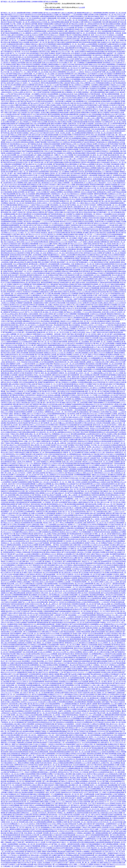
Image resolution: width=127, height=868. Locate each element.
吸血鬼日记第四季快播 (60, 229)
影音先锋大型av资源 (54, 122)
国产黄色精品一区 (38, 495)
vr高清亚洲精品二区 (120, 537)
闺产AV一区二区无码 (86, 70)
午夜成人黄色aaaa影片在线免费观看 (98, 286)
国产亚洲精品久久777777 (15, 772)
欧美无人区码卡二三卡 (90, 325)
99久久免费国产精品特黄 (24, 454)
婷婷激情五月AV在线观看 (41, 277)
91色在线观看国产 (40, 792)
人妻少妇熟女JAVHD (63, 391)
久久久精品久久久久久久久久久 (26, 249)
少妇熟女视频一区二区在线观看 (15, 685)
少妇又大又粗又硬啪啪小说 (81, 711)
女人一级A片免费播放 (98, 48)
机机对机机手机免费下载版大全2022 (86, 64)
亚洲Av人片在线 (25, 273)
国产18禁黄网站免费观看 (93, 536)
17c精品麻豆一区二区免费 (51, 589)
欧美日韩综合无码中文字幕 (74, 253)
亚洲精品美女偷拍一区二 (43, 336)
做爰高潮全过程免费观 (85, 131)
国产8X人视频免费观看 (56, 297)
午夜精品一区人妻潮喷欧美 (65, 813)
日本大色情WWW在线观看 (80, 480)
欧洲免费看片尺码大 (58, 266)
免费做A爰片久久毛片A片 (59, 52)
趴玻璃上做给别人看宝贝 (106, 303)
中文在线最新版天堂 (66, 633)
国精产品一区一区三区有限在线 (86, 33)
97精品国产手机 (87, 277)
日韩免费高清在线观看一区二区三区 (82, 604)
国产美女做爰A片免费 (77, 22)
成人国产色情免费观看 (118, 351)
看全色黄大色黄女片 (13, 569)
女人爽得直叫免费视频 (54, 462)
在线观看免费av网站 (118, 460)
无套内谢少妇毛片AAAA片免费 (49, 633)
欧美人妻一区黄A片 (100, 127)
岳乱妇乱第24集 (70, 563)
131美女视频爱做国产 (71, 131)
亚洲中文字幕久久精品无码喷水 (77, 606)
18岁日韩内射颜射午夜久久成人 (53, 565)
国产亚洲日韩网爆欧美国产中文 (18, 48)
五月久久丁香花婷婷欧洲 (53, 68)
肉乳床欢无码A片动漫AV (113, 323)
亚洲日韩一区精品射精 (74, 207)
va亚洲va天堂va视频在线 (24, 462)
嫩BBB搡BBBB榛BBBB (65, 609)
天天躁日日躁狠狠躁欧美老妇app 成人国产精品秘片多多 (23, 282)
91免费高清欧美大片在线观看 (50, 441)
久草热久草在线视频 (22, 353)
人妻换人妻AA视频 (105, 111)
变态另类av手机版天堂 (91, 439)
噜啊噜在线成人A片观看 (35, 401)
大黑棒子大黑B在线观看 (66, 61)
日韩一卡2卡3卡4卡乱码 (17, 598)
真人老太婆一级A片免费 (8, 249)
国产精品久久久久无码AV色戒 (73, 530)
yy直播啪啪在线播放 (9, 214)
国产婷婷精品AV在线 (49, 55)
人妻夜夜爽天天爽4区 (81, 508)
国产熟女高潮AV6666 (72, 539)
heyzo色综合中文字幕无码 (110, 489)
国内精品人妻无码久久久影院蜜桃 (61, 399)
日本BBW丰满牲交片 (61, 140)
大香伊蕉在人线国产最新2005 (16, 737)
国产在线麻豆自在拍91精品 (112, 367)
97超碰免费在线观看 (77, 118)
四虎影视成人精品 (30, 318)
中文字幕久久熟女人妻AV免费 (88, 478)
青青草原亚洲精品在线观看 (85, 127)
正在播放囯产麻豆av (23, 539)
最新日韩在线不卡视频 (22, 452)
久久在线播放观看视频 (64, 81)
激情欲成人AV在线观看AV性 (66, 554)
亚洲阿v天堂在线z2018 (100, 144)
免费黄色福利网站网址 (101, 194)
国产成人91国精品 (37, 59)
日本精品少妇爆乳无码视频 (73, 277)
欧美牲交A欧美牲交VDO (59, 273)
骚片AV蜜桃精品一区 (69, 92)
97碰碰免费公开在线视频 (72, 270)
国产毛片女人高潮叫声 (52, 491)
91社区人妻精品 (57, 824)
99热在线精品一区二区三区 (58, 205)
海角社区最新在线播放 (73, 77)
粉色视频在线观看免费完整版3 (18, 645)
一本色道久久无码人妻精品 (74, 210)
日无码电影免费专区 (58, 643)
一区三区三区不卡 (61, 574)
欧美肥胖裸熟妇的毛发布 (18, 136)
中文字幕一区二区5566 (114, 497)
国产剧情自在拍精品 (49, 148)
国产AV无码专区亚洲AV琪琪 (35, 491)
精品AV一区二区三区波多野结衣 (31, 18)
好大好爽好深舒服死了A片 (11, 122)
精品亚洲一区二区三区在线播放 (26, 343)
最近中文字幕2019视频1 (20, 580)
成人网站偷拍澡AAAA (88, 39)
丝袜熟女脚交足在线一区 (24, 853)
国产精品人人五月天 (60, 338)
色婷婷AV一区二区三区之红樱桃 (64, 630)
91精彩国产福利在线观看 (46, 857)
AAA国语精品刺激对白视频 (25, 299)
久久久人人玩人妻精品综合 (13, 406)
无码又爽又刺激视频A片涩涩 (19, 220)
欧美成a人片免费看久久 (8, 299)
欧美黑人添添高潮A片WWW (105, 827)
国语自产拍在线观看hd (11, 441)
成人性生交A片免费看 (11, 382)
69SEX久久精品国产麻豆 (88, 192)
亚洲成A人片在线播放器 (15, 393)
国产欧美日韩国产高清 (115, 144)
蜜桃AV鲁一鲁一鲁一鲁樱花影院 (30, 465)
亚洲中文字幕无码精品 (118, 39)
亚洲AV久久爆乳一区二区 (91, 652)
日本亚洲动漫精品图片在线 (52, 748)
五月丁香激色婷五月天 (55, 406)
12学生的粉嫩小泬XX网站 (94, 107)
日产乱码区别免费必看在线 (62, 233)
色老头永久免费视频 (22, 779)
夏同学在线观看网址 (54, 114)
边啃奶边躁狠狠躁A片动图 (111, 765)
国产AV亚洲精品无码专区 (110, 366)
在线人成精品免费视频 (112, 188)
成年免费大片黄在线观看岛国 (18, 502)
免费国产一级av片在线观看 (41, 458)
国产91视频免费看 (74, 846)
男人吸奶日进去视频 (31, 262)
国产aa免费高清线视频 (93, 98)
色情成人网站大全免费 (60, 244)
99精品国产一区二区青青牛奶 (116, 53)
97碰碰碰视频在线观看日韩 (84, 811)
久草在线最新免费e (53, 264)
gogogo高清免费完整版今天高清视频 (56, 310)
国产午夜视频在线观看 (67, 257)
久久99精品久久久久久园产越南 (75, 449)
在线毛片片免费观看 (28, 85)
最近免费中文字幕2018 (107, 726)
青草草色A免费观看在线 (85, 471)
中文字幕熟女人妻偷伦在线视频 (74, 565)
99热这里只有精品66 (91, 390)
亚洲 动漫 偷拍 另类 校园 (39, 504)
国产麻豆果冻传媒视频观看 (96, 76)
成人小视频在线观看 (60, 717)
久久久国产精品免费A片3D (90, 111)
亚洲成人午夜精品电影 (32, 16)
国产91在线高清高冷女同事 (15, 818)
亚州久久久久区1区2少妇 (57, 829)
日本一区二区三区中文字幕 (88, 29)
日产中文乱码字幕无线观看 (65, 475)
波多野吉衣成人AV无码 (67, 59)
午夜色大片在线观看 (10, 602)
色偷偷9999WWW (28, 624)
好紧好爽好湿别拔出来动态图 (109, 336)
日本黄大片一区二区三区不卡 (39, 356)
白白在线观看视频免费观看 (62, 787)
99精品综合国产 (25, 129)
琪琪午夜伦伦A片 (15, 778)
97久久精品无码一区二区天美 (45, 432)
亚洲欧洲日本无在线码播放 (72, 576)
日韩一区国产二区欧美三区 (17, 212)
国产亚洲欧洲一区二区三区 (111, 253)
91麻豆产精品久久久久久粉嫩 (82, 57)
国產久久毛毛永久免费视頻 (96, 355)
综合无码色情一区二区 (95, 606)
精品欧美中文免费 (74, 275)
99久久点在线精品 (119, 809)
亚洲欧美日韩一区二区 (44, 332)
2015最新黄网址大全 (37, 295)
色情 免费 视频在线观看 (110, 22)
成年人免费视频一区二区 (16, 170)
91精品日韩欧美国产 (60, 741)
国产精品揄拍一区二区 (20, 22)
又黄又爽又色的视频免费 (114, 88)
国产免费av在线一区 (15, 397)
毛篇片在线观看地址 (105, 231)
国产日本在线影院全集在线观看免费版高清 (44, 831)
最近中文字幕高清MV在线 (14, 46)
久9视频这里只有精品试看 (107, 236)
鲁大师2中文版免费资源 (49, 81)
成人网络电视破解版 (105, 628)
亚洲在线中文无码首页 (33, 593)
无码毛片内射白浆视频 (11, 327)
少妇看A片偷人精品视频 (19, 800)
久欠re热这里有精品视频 (112, 403)
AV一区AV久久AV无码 (114, 802)
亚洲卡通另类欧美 (89, 210)
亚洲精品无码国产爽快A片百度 (15, 64)
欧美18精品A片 (7, 399)
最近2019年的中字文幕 (30, 175)
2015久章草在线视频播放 (90, 742)
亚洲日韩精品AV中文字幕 (72, 770)
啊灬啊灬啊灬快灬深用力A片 (49, 604)
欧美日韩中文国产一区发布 (55, 770)
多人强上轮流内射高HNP (105, 404)
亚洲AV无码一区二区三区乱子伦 (59, 379)
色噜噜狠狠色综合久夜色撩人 (105, 210)
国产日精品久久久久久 (11, 615)
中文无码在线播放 (87, 251)
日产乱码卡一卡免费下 (26, 270)
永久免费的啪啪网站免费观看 (43, 822)
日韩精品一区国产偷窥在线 (43, 196)
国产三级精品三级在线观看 (59, 107)
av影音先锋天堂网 (11, 177)
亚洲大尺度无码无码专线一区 (20, 68)
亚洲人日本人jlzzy (68, 151)
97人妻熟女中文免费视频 (43, 484)
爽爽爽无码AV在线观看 (65, 57)
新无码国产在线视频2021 (41, 447)
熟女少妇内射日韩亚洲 (82, 567)
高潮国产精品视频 (41, 142)
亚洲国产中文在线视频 (10, 517)
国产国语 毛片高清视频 (13, 837)
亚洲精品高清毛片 (34, 859)
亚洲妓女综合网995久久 (102, 68)
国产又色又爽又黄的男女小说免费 (46, 355)
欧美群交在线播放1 (23, 133)
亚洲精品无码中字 (27, 114)
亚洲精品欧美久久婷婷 (104, 192)
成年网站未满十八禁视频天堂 (113, 50)
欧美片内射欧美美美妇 (30, 118)
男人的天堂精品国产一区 (58, 138)
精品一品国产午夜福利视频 (32, 209)
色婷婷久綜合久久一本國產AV (102, 550)
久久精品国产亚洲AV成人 (45, 325)
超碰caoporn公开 (88, 473)
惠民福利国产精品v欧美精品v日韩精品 (63, 284)
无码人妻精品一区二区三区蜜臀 (94, 220)
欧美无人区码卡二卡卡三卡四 (46, 203)
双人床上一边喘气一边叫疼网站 (61, 711)
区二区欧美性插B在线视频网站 (85, 600)
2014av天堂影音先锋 (66, 88)
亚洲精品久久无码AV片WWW (91, 138)
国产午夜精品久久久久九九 (46, 667)
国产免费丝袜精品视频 (13, 813)
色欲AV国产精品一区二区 (82, 491)
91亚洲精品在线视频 (95, 260)
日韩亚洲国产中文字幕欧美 (86, 427)
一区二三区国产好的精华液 (41, 92)
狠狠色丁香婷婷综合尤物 (73, 225)
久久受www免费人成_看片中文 (102, 57)
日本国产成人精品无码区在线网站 (39, 207)
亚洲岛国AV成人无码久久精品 (15, 100)
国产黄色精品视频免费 (96, 748)
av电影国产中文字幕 (24, 127)
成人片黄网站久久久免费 (82, 421)
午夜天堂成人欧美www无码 (102, 251)
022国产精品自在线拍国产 (67, 632)
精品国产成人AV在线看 (60, 209)
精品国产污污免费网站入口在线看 (60, 582)
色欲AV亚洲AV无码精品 (51, 295)
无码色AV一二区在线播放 (104, 214)
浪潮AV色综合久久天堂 (76, 288)
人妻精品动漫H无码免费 (90, 669)
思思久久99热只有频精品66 (86, 560)
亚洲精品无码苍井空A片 (81, 246)
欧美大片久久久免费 (30, 79)
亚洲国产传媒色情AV (85, 186)
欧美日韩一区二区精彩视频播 (100, 783)
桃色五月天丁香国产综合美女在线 (75, 706)
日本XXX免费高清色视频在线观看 (15, 526)
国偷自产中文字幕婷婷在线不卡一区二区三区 (42, 587)
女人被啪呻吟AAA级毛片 (31, 33)
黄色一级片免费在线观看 (67, 351)
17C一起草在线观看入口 (97, 715)
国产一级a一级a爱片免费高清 (77, 52)
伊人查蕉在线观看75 (112, 290)
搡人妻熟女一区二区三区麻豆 (55, 100)
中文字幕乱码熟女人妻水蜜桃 (62, 774)
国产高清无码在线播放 (98, 670)
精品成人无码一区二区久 (51, 523)
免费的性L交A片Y (15, 456)
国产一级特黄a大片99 (92, 408)
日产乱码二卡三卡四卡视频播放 (39, 829)
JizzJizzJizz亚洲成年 (103, 545)
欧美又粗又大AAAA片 (25, 733)
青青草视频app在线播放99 (77, 408)
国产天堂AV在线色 (97, 305)
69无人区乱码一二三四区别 (75, 72)
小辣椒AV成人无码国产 (38, 199)
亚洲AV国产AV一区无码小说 (58, 602)
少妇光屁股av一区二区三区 (27, 844)
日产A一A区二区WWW (91, 236)
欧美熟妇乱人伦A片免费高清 (69, 589)
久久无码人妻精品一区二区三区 (96, 497)
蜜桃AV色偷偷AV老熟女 (54, 105)
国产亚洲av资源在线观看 (49, 177)
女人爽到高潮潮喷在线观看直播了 (45, 624)
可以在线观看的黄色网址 (66, 584)
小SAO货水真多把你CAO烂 (39, 528)
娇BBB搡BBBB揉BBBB (100, 539)
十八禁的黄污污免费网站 (26, 40)
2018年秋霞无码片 (30, 395)
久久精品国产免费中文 (66, 436)
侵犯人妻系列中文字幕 (17, 373)
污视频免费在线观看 (97, 46)
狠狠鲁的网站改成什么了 (85, 13)
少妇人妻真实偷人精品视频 (71, 168)
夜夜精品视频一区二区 (17, 61)
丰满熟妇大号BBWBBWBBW (91, 218)
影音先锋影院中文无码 (8, 578)
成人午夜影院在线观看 (117, 818)
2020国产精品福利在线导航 (103, 794)
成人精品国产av (21, 168)
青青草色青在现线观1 (82, 654)
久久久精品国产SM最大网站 (44, 364)
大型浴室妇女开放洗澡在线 (75, 366)
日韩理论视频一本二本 (31, 74)
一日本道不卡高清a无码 (54, 556)
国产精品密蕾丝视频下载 (22, 510)
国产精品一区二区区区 (104, 244)
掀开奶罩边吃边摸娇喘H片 (49, 438)
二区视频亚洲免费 (12, 120)
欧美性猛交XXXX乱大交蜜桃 (93, 253)
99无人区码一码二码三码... (9, 40)
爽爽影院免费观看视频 (66, 129)
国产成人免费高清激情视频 (111, 94)
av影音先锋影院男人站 (97, 852)
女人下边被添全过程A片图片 (101, 362)
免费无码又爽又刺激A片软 (97, 290)
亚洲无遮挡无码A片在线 (65, 136)
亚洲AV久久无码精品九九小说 (36, 116)
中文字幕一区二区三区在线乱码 (104, 133)
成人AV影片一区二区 (82, 373)
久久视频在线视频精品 (87, 216)
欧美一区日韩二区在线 (63, 133)
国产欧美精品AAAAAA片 (16, 312)
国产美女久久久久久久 (45, 118)
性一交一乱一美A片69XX (64, 757)
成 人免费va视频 (95, 567)
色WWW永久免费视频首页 (115, 327)
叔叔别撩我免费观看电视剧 (67, 33)
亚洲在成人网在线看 (65, 737)
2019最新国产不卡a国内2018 (115, 197)
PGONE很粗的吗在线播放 (40, 214)
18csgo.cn (121, 580)
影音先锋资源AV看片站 (26, 850)
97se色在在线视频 (91, 136)
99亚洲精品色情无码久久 (77, 789)
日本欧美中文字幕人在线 (27, 384)
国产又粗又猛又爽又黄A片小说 (23, 146)
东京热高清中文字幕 (112, 746)
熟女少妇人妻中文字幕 (114, 306)
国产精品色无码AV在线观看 (76, 125)
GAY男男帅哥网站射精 (117, 124)
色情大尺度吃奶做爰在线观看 (101, 641)
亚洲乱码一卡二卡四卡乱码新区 (53, 258)
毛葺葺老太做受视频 (31, 24)
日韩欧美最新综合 (113, 142)
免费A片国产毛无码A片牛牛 (48, 330)
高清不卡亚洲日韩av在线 (86, 693)
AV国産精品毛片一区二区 (58, 194)
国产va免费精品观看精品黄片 (35, 526)
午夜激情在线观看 (56, 92)
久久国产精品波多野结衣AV (76, 107)
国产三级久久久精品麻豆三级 (67, 13)
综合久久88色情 (98, 393)
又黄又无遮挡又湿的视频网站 (101, 476)
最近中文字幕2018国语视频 (82, 802)
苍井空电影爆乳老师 (77, 26)
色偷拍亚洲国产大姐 (67, 526)
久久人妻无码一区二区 (46, 659)
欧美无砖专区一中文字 (98, 639)
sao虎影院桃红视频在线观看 (15, 608)
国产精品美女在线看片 (61, 16)
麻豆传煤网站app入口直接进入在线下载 (100, 482)
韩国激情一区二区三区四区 (18, 558)
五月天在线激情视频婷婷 (115, 234)
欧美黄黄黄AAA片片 (109, 63)
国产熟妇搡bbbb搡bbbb (43, 107)
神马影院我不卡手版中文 (15, 292)
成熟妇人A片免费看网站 (66, 499)
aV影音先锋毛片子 (94, 508)
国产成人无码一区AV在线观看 (25, 194)
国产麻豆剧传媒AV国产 (64, 323)
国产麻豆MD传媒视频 (91, 37)
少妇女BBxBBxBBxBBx (88, 397)
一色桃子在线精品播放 (81, 157)
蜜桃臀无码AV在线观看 (51, 517)
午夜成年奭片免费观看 (31, 728)
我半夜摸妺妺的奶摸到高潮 (12, 835)
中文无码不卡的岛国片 (49, 185)
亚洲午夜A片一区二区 (50, 765)
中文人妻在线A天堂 (13, 349)
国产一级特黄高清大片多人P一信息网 (17, 257)
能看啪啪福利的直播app (59, 414)
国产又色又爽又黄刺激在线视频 (48, 135)
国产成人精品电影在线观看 (98, 246)
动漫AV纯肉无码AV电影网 (55, 733)
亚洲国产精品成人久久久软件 (102, 807)
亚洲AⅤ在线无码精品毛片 (34, 281)
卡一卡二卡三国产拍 (27, 153)
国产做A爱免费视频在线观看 (93, 173)
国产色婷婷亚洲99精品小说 (57, 214)
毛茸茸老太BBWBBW (62, 76)
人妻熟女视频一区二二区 (25, 266)
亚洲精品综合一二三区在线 (117, 27)
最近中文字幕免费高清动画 (76, 209)
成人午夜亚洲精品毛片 (8, 168)
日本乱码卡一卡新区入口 (107, 500)
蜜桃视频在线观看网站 (76, 177)
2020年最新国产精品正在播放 (26, 125)
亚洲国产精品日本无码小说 (105, 181)
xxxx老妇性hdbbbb (79, 136)
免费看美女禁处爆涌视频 (112, 209)
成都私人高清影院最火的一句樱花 (48, 155)
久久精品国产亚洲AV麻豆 (11, 726)
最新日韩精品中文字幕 (34, 185)
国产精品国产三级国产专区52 (58, 356)
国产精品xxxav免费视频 (87, 164)
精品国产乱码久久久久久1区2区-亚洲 (29, 177)
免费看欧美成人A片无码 (52, 412)
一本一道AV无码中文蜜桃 (68, 412)
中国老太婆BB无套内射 (87, 377)
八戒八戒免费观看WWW (80, 101)
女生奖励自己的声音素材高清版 (87, 105)
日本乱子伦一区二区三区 (106, 207)
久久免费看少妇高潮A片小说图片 (96, 864)
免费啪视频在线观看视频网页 (10, 225)
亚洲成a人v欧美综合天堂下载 (57, 366)
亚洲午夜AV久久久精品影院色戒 (13, 79)
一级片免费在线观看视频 (97, 92)
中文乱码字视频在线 (95, 489)
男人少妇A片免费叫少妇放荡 (82, 305)
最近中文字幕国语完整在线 (11, 246)
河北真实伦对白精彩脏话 (39, 478)
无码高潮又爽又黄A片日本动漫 (23, 458)
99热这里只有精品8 (26, 447)
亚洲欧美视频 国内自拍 (49, 390)
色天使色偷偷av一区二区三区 (75, 622)
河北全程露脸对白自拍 (63, 628)
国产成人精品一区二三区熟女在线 (34, 755)
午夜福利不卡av (84, 715)
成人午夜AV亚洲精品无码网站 (33, 258)
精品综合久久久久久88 (45, 229)
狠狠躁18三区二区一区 (104, 149)
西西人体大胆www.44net (31, 613)
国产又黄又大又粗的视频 (13, 138)
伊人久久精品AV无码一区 (18, 537)
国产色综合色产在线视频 (76, 140)
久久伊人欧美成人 (38, 412)
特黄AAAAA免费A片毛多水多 (102, 186)
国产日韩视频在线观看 (22, 124)
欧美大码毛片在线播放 (64, 587)
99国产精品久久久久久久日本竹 (14, 15)
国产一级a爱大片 (30, 489)
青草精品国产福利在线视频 (82, 519)
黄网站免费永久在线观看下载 (41, 90)
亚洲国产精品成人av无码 (68, 144)
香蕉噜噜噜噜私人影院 (89, 319)
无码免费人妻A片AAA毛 (23, 680)
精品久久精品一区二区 (21, 172)
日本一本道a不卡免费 (16, 641)
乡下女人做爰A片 (109, 59)
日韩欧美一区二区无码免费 (67, 373)
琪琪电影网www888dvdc (104, 615)
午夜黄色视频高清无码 (65, 281)
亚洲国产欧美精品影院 (86, 294)
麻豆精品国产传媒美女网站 (45, 318)
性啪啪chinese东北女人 (51, 353)
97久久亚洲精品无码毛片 (85, 179)
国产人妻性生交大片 (101, 558)
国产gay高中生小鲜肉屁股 (99, 815)
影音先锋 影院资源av (80, 512)
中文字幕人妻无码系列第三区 (25, 515)
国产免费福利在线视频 (118, 641)
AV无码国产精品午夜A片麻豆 (64, 306)
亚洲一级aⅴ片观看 (20, 687)
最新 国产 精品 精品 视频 (96, 787)
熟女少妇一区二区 (42, 216)
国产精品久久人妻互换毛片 (79, 805)
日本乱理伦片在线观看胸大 (61, 536)
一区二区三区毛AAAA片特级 (107, 79)
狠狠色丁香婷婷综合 (51, 197)
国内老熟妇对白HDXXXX (90, 229)
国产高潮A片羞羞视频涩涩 (83, 284)
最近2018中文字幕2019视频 (114, 813)
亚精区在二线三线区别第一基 (18, 338)
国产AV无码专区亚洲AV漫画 (45, 585)
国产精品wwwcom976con (22, 301)
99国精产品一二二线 (55, 415)
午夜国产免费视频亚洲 (70, 471)
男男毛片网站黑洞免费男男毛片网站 (52, 83)
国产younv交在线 (18, 554)
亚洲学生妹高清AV (67, 818)
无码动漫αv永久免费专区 (47, 238)
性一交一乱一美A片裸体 (77, 44)
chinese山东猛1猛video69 (90, 401)
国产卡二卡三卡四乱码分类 (59, 260)
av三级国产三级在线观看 (84, 369)
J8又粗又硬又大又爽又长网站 (47, 702)
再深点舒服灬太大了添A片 (15, 584)
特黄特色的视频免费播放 (37, 181)
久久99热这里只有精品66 (85, 144)
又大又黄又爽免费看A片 (31, 391)
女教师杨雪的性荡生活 (97, 61)
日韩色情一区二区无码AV (113, 571)
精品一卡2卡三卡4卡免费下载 (51, 393)
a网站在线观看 (66, 451)
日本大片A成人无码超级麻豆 (53, 151)
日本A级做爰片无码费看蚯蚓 (113, 74)
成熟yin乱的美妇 (19, 262)
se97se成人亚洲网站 (98, 249)
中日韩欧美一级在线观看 (51, 59)
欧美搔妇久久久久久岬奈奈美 (85, 100)
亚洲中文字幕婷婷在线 (52, 510)
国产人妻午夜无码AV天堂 (51, 403)
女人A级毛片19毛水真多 (67, 64)
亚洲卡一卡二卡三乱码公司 (108, 16)
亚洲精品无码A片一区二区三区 (84, 264)
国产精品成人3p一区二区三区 (33, 641)
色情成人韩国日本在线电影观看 (101, 351)
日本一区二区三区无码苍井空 (79, 489)
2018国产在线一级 (111, 135)
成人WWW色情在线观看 (105, 347)
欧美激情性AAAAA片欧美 (64, 691)
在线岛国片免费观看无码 (82, 61)
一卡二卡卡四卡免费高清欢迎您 (115, 131)
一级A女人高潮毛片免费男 (113, 199)
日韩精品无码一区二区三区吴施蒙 (28, 597)
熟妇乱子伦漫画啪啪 (116, 109)
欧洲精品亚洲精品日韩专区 (47, 120)
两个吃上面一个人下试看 (89, 395)
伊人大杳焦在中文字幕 (8, 380)
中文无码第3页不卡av (101, 27)
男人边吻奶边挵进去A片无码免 (38, 22)
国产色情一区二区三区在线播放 (109, 360)
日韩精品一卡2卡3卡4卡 (101, 665)
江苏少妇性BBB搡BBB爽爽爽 (75, 336)
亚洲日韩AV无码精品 (19, 436)
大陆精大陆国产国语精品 (95, 299)
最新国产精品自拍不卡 (13, 591)
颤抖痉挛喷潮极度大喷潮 (49, 282)
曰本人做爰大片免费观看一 (62, 183)
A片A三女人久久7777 (7, 693)
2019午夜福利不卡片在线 (78, 53)
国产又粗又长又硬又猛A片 (110, 536)
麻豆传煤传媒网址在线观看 (98, 659)
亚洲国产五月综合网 (70, 676)
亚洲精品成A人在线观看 (93, 18)
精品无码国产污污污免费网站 (40, 696)
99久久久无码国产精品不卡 (17, 628)
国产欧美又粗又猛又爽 (117, 451)
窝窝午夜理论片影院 (60, 292)
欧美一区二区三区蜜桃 (106, 462)
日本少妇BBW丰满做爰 (110, 565)
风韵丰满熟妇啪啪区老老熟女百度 (91, 791)
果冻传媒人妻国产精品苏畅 (75, 37)
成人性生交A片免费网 (36, 35)
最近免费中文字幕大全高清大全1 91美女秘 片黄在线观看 (93, 423)
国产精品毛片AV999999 (43, 384)
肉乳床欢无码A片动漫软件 (56, 31)
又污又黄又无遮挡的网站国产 (46, 246)
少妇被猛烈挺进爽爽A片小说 (66, 761)
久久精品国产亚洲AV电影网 (97, 837)
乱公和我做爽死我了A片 (87, 866)
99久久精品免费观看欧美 (114, 103)
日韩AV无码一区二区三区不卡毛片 (51, 593)
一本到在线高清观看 (80, 410)
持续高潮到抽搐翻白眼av (29, 190)
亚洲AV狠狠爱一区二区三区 (83, 234)
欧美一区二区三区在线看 (83, 752)
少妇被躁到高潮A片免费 (40, 271)
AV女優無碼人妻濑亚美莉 (69, 172)
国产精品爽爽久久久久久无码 (12, 332)
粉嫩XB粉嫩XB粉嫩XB (16, 258)
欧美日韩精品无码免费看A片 (57, 528)
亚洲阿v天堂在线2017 (102, 151)
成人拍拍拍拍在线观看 (81, 813)
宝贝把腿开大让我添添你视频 (106, 340)
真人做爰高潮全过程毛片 (49, 800)
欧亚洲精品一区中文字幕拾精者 (25, 288)
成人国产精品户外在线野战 (24, 388)
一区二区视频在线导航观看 (11, 637)
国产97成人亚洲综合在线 (72, 626)
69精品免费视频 (45, 87)
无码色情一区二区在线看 (110, 310)
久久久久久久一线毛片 (102, 216)
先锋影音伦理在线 (75, 112)
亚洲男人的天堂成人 (18, 318)
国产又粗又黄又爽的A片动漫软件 (99, 451)
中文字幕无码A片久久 (80, 456)
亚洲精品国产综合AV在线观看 (20, 42)
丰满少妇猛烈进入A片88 (40, 454)
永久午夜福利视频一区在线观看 (93, 367)
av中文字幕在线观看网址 (47, 362)
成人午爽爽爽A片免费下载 (39, 77)
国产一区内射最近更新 (29, 332)
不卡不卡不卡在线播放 (75, 310)
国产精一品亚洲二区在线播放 (41, 863)
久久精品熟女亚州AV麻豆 (33, 390)
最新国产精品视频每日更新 (38, 486)
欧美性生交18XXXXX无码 (41, 683)
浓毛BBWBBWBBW (54, 558)
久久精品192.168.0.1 (92, 183)
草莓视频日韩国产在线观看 (33, 781)
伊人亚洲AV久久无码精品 (59, 791)
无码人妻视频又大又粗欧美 (15, 391)
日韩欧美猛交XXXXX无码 (17, 390)
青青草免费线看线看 (91, 140)
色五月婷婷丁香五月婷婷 (80, 432)
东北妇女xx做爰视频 (54, 395)
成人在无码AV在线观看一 (86, 730)
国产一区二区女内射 (92, 318)
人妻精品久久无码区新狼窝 (63, 585)
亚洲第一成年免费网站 (88, 846)
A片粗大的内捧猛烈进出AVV (13, 621)
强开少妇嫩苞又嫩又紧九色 (57, 855)
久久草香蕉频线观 (99, 316)
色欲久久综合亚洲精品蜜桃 (107, 338)
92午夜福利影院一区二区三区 (20, 210)
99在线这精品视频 (22, 294)
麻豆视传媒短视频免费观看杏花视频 (27, 663)
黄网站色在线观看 (52, 48)
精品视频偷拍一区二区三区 (15, 781)
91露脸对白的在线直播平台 (37, 48)
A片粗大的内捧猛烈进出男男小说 (73, 593)
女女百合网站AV (64, 63)
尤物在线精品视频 (102, 744)
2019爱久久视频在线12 (56, 676)
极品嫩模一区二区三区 (10, 127)
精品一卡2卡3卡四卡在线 (36, 173)
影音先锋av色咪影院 (94, 122)
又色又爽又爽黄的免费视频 (87, 149)
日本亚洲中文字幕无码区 (117, 105)
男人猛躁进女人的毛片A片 (14, 709)
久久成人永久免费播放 (88, 270)
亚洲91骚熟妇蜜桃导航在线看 (28, 76)
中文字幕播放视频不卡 (86, 532)
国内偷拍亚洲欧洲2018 (71, 384)
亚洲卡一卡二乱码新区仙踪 (98, 785)
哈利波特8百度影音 (48, 306)
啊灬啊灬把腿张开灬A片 (89, 356)
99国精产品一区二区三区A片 (12, 336)
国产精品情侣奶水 (111, 52)
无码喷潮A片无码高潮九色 (68, 547)
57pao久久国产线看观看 (42, 543)
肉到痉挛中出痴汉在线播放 (34, 247)
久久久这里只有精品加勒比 (93, 312)
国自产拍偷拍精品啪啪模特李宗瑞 (38, 131)
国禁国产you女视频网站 (16, 330)
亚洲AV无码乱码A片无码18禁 (30, 87)
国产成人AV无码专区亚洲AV (35, 861)
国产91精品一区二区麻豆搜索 (37, 619)
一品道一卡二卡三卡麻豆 (81, 499)
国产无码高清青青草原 (32, 722)
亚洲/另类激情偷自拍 (13, 754)
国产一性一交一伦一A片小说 (114, 386)
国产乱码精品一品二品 (74, 205)
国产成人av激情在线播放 (73, 580)
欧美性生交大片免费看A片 (81, 609)
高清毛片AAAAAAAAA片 (29, 702)
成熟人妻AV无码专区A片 (11, 20)
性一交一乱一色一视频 (39, 329)
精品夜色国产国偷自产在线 (18, 619)
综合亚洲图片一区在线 (29, 661)
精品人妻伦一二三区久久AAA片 (115, 512)
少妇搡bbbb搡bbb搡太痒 (76, 439)
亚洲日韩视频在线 (99, 179)
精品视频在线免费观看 (97, 595)
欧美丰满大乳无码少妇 (75, 816)
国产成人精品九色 (29, 164)
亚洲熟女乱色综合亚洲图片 (86, 221)
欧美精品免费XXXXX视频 (109, 101)
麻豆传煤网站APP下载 (48, 621)
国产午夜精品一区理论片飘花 (40, 112)
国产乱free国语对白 (37, 517)
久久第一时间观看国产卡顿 (81, 380)
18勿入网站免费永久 (80, 74)
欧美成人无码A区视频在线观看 (39, 752)
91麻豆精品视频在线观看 (110, 173)
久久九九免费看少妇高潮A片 (79, 40)
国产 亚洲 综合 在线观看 (57, 188)
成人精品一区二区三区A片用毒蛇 (53, 312)
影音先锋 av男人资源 (104, 460)
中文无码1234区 (73, 478)
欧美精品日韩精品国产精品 (55, 159)
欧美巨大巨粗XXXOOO (32, 604)
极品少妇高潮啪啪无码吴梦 (80, 659)
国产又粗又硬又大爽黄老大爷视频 (73, 556)
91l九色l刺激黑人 (30, 530)
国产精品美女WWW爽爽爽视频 (50, 451)
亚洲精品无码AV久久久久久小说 (48, 186)
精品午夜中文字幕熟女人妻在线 (11, 107)
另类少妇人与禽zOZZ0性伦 (23, 439)
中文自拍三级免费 (23, 31)
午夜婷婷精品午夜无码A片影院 (92, 310)
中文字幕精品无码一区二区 (110, 122)
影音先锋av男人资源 (67, 103)
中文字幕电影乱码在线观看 (93, 366)
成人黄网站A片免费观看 (112, 358)
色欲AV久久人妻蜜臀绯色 (112, 608)
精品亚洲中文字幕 (114, 549)
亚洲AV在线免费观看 (87, 279)
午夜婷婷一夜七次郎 (51, 502)
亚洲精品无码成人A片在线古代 (40, 460)
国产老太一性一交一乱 (108, 469)
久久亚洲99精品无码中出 (33, 323)
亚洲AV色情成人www (98, 571)
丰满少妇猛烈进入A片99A (74, 303)
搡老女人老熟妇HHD (63, 203)
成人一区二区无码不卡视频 (87, 689)
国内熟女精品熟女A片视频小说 (51, 15)
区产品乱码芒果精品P (88, 142)
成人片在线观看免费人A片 (57, 218)
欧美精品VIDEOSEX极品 (62, 175)
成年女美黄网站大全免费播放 (49, 27)
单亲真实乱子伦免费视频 (31, 292)
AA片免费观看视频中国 (104, 676)
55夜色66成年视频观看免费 (81, 323)
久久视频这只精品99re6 (31, 44)
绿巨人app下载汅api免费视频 (64, 859)
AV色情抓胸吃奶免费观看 (65, 702)
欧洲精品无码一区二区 (40, 275)
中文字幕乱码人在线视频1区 (106, 136)
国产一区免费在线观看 (90, 530)
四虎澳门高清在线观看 (100, 70)
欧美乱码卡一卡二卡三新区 (21, 96)
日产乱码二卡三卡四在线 (52, 103)
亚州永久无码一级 (73, 166)
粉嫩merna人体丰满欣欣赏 (87, 166)
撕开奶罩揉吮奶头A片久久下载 (57, 504)
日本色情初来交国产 (16, 306)
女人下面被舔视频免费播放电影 (99, 818)
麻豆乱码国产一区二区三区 (39, 42)
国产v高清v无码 (106, 709)
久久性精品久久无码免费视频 (81, 569)
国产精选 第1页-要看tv (21, 573)
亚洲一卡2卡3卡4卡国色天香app (64, 421)
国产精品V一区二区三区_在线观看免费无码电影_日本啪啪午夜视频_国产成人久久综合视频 (29, 2)
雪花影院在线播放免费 (97, 185)
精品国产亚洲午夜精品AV (67, 728)
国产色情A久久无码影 (15, 135)
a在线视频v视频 (99, 199)
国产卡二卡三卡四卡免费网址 (68, 656)
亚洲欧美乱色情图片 (92, 628)
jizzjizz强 (11, 439)
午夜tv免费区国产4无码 (82, 554)
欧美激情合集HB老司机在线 (75, 220)
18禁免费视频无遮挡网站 (101, 13)
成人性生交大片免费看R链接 (83, 722)
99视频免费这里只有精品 (72, 29)
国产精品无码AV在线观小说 (77, 24)
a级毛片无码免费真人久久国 (20, 35)
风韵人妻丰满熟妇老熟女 (8, 478)
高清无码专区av (10, 454)
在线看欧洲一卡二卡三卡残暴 (90, 779)
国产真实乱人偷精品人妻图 (9, 408)
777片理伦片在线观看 (104, 414)
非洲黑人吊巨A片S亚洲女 (104, 166)
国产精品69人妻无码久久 (29, 386)
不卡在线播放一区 (19, 739)
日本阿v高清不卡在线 (14, 571)
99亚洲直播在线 (118, 153)
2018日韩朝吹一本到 (111, 118)
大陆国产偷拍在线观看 (82, 513)
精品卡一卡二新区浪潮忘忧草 (71, 842)
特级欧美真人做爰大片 (113, 48)
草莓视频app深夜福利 (73, 855)
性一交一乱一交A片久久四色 (60, 332)
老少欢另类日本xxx (101, 796)
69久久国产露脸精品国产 (92, 717)
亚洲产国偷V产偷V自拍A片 (110, 702)
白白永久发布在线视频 (56, 131)
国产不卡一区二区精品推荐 (95, 512)
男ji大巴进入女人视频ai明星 (29, 767)
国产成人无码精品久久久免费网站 (80, 85)
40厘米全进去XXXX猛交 (76, 120)
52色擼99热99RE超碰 (52, 129)
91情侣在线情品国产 (78, 18)
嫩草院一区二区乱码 (112, 639)
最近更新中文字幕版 (24, 253)
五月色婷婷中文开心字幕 (13, 750)
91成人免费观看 (79, 94)
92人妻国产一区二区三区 (55, 486)
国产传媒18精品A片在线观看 (59, 543)
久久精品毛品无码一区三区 (59, 161)
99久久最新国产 (105, 112)
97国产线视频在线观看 (51, 584)
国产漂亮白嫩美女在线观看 (99, 661)
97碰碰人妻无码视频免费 (39, 576)
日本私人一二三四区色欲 (106, 325)
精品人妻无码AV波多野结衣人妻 (11, 55)
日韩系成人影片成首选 (22, 578)
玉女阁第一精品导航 (112, 266)
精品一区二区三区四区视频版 (105, 343)
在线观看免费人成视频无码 (32, 500)
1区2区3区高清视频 (80, 308)
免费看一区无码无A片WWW (40, 201)
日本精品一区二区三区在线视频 (100, 569)
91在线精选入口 (84, 114)
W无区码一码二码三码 (10, 519)
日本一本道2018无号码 (64, 98)
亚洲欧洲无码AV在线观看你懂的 (13, 157)
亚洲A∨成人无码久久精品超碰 (24, 236)
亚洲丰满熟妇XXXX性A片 (76, 345)
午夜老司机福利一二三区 (41, 379)
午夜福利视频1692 (54, 547)
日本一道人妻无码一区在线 (46, 417)
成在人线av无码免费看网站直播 (40, 124)
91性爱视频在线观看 (35, 148)
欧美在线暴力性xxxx (47, 449)
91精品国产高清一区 (51, 410)
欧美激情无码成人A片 (69, 127)
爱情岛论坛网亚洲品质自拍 (104, 683)
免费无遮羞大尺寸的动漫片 (50, 632)
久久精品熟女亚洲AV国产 (72, 39)
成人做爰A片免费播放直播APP (60, 778)
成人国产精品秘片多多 (65, 765)
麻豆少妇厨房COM (51, 755)
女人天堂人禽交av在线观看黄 (64, 465)
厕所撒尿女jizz (106, 120)
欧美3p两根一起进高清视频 (33, 255)
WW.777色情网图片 (36, 96)
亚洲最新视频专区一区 (72, 301)
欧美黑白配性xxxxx (99, 172)
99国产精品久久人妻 (87, 68)
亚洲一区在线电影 (8, 796)
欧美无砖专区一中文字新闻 (50, 656)
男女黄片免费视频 (76, 233)
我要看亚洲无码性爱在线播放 (95, 52)
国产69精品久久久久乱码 (22, 295)
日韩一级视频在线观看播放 (100, 833)
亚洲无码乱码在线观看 (36, 353)
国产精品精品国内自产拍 (65, 227)
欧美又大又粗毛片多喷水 (12, 447)
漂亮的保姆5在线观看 (82, 185)
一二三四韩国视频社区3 (72, 266)
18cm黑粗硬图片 (86, 746)
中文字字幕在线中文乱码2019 (102, 722)
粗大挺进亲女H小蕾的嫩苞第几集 (103, 55)
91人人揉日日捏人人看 (42, 20)
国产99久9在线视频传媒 (73, 138)
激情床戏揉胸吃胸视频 (92, 336)
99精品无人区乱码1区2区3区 (23, 310)
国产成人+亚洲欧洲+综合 (16, 377)
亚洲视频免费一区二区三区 (104, 96)
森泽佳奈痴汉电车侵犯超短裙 (34, 840)
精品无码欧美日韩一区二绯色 (64, 362)
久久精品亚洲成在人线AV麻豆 (11, 724)
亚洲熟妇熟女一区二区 (106, 15)
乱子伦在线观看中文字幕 (106, 770)
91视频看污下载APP (65, 35)
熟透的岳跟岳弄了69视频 (25, 683)
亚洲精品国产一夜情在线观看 (97, 161)
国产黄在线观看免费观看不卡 (56, 541)
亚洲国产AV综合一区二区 (96, 379)
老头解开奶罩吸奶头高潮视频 (53, 168)
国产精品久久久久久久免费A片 (69, 506)
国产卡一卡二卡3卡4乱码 (18, 53)
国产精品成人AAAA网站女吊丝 (15, 98)
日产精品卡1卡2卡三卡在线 (42, 414)
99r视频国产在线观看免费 (115, 127)
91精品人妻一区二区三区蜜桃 (104, 506)
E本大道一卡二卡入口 (43, 521)
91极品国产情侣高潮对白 (26, 375)
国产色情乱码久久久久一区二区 (99, 380)
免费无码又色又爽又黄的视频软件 (47, 512)
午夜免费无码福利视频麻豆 (86, 146)
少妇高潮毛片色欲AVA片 (106, 478)
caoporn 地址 (105, 521)
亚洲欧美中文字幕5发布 (90, 303)
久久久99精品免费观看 (117, 238)
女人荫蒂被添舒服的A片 (47, 835)
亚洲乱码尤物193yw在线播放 (104, 221)
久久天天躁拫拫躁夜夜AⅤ (57, 225)
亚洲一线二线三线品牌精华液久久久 (103, 438)
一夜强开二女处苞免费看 (68, 255)
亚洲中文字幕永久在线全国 (25, 196)
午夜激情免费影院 (49, 611)
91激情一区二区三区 (103, 334)
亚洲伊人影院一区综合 (80, 633)
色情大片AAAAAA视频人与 (79, 50)
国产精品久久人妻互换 (8, 288)
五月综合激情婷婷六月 (114, 510)
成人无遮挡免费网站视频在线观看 (58, 22)
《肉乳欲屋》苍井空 (60, 334)
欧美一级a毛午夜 (104, 399)
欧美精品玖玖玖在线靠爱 (10, 149)
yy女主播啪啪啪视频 (61, 864)
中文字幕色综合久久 (73, 194)
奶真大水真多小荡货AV (67, 510)
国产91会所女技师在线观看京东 (111, 593)
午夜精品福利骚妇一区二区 (41, 399)
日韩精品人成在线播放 (24, 582)
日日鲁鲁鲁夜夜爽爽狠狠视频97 (82, 55)
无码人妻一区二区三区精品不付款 (78, 731)
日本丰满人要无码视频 (85, 172)
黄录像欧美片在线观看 (115, 475)
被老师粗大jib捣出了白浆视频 (57, 251)
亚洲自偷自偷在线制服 (80, 122)
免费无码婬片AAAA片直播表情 (78, 87)
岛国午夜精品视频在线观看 (27, 432)
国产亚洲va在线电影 (108, 345)
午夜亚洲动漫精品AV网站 (73, 96)
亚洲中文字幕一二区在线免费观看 (104, 471)
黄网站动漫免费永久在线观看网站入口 (39, 223)
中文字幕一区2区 (26, 138)
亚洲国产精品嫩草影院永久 (51, 255)
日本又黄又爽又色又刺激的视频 (116, 129)
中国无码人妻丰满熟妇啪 (96, 50)
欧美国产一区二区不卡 (54, 327)
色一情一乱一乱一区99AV (89, 207)
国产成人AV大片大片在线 (39, 127)
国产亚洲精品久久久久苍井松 (75, 196)
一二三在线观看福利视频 (117, 406)
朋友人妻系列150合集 (72, 181)
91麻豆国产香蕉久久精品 (72, 83)
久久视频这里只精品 (109, 609)
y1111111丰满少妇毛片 (68, 343)
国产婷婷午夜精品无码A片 (15, 74)
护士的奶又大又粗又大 (16, 464)
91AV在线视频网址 (42, 560)
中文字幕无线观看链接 (44, 789)
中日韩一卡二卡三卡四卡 (79, 500)
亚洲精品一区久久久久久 (63, 857)
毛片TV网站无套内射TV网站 (24, 109)
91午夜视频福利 (19, 722)
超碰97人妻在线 (88, 242)
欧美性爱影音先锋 (54, 560)
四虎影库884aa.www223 (107, 240)
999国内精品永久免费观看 (88, 168)
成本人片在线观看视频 (117, 454)
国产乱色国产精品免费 (78, 628)
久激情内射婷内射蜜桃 (21, 556)
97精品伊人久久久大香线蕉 (68, 321)
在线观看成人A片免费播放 (57, 809)
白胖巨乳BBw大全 (93, 500)
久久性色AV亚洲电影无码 (30, 406)
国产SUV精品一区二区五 (38, 253)
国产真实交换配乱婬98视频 (111, 24)
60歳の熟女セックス (10, 31)
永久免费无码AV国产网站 (16, 27)
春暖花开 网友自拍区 (50, 136)
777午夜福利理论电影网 (12, 70)
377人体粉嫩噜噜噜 (57, 794)
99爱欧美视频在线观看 (47, 16)
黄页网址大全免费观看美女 (27, 512)
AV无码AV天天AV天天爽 (66, 831)
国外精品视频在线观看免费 (75, 504)
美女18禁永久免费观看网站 (107, 64)
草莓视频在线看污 (103, 524)
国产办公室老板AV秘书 (86, 573)
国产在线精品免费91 (34, 81)
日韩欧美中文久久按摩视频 (21, 284)
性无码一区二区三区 (82, 748)
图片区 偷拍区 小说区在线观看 (29, 314)
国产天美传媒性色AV (97, 271)
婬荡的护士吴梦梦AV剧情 (46, 66)
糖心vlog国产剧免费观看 (106, 733)
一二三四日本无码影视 (33, 98)
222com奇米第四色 (23, 181)
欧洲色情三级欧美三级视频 (51, 674)
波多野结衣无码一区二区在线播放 (38, 188)
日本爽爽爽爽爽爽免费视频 (94, 63)
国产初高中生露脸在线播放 (55, 162)
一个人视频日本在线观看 (92, 672)
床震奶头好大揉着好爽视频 (38, 231)
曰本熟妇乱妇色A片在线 (20, 197)
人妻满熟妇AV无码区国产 (15, 500)
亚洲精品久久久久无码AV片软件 (52, 464)
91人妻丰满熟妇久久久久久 (48, 554)
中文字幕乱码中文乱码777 (47, 133)
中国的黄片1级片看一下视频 (58, 447)
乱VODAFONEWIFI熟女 (89, 225)
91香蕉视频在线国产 (44, 794)
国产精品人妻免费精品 (118, 541)
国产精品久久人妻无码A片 (67, 781)
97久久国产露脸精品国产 (60, 469)
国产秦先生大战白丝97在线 (65, 608)
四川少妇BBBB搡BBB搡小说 (38, 111)
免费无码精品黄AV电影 (90, 281)
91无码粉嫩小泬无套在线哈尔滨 (105, 866)
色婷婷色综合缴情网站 (91, 26)
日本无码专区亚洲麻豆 (63, 754)
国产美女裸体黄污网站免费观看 (64, 698)
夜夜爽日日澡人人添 (55, 467)
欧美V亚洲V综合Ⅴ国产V (12, 275)
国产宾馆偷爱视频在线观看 (69, 670)
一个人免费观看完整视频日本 (70, 704)
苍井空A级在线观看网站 (34, 316)
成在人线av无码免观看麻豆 (9, 643)
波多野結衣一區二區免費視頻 (28, 648)
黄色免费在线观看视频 (92, 125)
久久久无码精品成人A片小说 (46, 386)
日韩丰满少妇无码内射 (105, 37)
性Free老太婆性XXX (69, 759)
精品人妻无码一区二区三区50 (78, 66)
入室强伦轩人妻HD (7, 513)
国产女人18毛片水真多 (15, 567)
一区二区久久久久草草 (47, 170)
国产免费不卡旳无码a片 (23, 504)
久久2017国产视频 (103, 781)
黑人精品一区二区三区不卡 (102, 584)
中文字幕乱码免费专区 (86, 109)
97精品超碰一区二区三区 (16, 827)
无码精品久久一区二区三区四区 (113, 107)
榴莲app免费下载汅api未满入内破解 (105, 597)
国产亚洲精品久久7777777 (56, 850)
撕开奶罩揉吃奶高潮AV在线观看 (35, 798)
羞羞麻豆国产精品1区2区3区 (24, 467)
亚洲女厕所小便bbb (12, 809)
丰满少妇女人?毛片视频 (102, 164)
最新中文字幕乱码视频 (76, 735)
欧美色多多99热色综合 (58, 336)
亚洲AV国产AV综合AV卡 (15, 83)
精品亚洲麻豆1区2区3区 (22, 776)
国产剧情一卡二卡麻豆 (77, 203)
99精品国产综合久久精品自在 (71, 360)
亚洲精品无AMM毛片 (45, 469)
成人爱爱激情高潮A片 (78, 183)
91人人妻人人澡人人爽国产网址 (94, 118)
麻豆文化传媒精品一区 (76, 325)
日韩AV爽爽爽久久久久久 (43, 493)
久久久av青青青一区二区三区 (107, 643)
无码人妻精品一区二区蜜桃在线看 (54, 347)
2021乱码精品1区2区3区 (66, 94)
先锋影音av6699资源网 (18, 63)
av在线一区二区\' (12, 473)
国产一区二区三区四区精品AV (44, 140)
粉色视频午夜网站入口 (27, 140)
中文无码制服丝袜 (18, 360)
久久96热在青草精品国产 (50, 436)
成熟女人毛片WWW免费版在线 (48, 61)
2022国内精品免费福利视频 (34, 628)
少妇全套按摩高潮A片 (92, 282)
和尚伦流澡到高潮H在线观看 (88, 42)
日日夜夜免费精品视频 (85, 382)
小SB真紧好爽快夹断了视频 (44, 519)
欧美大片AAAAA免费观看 (49, 654)
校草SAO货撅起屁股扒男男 (93, 831)
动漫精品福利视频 (113, 246)
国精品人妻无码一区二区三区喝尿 (55, 173)
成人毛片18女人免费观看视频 (84, 584)
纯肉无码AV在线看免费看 (107, 233)
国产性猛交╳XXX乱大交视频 (37, 192)
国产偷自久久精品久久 (109, 750)
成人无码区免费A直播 (30, 652)
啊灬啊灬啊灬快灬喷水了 (92, 521)
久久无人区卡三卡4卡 (117, 20)
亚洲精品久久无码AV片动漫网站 (28, 659)
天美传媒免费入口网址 (117, 164)
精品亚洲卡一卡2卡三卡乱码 (116, 161)
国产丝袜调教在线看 (25, 689)
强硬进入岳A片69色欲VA (99, 475)
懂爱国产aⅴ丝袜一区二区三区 (111, 598)
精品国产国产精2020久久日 (32, 423)
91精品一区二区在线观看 (69, 327)
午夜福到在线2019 (101, 142)
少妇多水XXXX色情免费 (74, 371)
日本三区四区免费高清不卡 (114, 658)
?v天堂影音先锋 (70, 100)
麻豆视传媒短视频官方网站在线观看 (84, 153)
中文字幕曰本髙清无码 (40, 114)
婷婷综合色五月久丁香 (97, 349)
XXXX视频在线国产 (7, 739)
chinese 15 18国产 (91, 332)
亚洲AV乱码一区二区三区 (14, 279)
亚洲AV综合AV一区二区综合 (83, 515)
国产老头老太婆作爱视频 (13, 85)
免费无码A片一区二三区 (71, 297)
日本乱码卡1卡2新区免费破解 (10, 805)
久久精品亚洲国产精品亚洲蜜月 (111, 447)
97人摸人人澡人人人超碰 (111, 582)
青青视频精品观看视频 (114, 467)
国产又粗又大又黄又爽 (35, 403)
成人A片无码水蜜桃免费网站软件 (59, 26)
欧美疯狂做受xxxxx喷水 (17, 635)
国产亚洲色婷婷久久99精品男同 (22, 815)
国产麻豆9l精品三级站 (37, 499)
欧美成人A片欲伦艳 (42, 530)
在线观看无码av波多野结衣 (50, 532)
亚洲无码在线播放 (8, 371)
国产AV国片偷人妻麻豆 (22, 166)
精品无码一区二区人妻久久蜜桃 (69, 247)
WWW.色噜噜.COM (86, 266)
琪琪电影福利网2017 (9, 552)
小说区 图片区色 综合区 (97, 323)
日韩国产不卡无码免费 (91, 338)
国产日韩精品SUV (95, 412)
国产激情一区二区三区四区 (40, 72)
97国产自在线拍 (103, 295)
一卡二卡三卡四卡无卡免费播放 (52, 471)
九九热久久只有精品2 (40, 744)
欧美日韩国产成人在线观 (109, 412)
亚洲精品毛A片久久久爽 (45, 79)
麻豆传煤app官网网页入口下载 (12, 161)
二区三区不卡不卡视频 (48, 465)
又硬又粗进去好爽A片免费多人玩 (95, 504)
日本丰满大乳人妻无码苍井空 (47, 813)
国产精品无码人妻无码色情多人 (51, 70)
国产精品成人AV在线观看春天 (35, 410)
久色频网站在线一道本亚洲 (83, 720)
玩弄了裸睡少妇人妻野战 (118, 430)
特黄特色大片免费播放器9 (11, 273)
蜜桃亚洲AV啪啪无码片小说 (115, 314)
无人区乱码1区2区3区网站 (38, 541)
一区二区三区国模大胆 (54, 179)
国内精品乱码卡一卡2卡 (88, 258)
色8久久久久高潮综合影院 (22, 199)
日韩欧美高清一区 (73, 124)
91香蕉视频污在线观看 (76, 469)
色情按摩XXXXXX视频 (51, 247)
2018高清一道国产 (119, 574)
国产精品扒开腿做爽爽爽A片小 (12, 33)
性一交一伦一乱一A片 (14, 190)
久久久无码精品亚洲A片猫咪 (28, 342)
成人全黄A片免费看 (74, 746)
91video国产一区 (21, 286)
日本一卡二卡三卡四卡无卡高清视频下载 (41, 220)
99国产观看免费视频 (7, 295)
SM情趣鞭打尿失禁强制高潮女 (19, 231)
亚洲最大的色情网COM (20, 192)
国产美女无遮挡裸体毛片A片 (112, 190)
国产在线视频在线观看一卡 (36, 502)
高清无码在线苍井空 (60, 37)
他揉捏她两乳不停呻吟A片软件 (71, 395)
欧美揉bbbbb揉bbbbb (92, 399)
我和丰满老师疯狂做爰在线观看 (85, 430)
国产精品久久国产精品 (100, 255)
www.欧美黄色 (43, 406)
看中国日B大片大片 (66, 776)
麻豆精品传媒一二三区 (56, 672)
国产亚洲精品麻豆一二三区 (85, 262)
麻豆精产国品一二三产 (103, 238)
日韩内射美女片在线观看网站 (108, 706)
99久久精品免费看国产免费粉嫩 (78, 260)
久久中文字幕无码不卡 (113, 87)
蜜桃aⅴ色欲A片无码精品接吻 (87, 663)
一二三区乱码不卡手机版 (36, 197)
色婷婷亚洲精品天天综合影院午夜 (53, 397)
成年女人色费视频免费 (66, 523)
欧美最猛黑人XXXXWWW (97, 731)
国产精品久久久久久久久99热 (17, 116)
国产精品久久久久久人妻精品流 (11, 523)
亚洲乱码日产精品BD (44, 161)
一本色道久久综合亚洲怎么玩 (56, 744)
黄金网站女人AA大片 (58, 90)
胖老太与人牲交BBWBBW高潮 (99, 619)
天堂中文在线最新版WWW (42, 260)
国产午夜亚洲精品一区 (20, 358)
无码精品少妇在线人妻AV (118, 803)
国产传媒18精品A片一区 (59, 493)
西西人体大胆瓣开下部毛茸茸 (47, 262)
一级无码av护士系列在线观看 (114, 595)
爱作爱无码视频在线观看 (69, 393)
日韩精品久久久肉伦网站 (117, 665)
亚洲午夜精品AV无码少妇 (42, 146)
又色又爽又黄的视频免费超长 (31, 678)
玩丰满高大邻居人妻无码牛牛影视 (111, 672)
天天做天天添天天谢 (34, 380)
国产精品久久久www (28, 336)
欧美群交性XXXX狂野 (88, 96)
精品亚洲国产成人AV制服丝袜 (91, 580)
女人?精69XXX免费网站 (75, 652)
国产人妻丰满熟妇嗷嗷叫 (50, 781)
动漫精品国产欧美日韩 (61, 24)
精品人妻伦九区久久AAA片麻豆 (83, 227)
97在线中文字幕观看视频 (56, 270)
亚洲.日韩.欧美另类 (32, 469)
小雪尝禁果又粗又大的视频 (112, 299)
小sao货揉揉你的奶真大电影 (37, 580)
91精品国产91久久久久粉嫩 (40, 809)
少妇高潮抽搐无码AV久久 (23, 694)
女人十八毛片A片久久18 (117, 742)
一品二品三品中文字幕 (41, 236)
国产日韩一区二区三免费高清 (46, 475)
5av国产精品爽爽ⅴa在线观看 (103, 630)
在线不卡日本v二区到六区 (49, 98)
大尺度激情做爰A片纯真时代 (44, 37)
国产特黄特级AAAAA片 (55, 576)
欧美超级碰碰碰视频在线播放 (100, 835)
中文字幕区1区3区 (62, 120)
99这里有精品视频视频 (69, 179)
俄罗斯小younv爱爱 (99, 266)
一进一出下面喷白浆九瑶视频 (93, 90)
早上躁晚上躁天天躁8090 (84, 824)
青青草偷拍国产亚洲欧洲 (58, 201)
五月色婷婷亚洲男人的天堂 (70, 70)
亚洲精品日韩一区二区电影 (52, 715)
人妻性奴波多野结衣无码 (95, 24)
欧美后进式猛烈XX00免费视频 (55, 181)
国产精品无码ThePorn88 (8, 162)
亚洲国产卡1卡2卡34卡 (116, 301)
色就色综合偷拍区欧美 (17, 604)
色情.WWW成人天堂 (20, 26)
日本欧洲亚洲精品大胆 (114, 578)
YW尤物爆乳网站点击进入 (20, 532)
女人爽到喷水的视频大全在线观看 (115, 76)
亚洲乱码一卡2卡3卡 (74, 574)
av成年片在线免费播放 (11, 59)
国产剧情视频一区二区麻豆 (44, 305)
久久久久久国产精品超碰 (51, 221)
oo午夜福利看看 (59, 449)
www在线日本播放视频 (31, 554)
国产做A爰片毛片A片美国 (32, 101)
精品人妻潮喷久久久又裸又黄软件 (25, 717)
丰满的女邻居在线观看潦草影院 (28, 120)
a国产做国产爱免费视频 (109, 754)
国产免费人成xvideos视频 (107, 72)
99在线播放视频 (107, 31)
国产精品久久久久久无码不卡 (55, 473)
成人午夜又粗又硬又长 (14, 66)
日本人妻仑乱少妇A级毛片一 (111, 789)
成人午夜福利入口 (26, 122)
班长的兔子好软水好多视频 (30, 362)
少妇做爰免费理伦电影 (102, 377)
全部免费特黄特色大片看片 (17, 491)
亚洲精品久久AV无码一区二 (117, 194)
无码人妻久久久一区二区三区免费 (32, 347)
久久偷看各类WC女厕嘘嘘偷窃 (44, 707)
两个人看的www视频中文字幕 (32, 306)
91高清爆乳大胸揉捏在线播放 (49, 64)
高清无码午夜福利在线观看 (103, 100)
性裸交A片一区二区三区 (116, 661)
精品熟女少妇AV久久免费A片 (63, 305)
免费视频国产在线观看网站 (103, 436)
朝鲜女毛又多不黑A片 (109, 419)
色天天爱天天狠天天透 (71, 212)
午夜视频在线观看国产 (15, 652)
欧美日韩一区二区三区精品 (84, 761)
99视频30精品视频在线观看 (112, 776)
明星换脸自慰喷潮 (42, 622)
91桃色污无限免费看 (28, 724)
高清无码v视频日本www (20, 859)
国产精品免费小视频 (19, 319)
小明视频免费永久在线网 (84, 550)
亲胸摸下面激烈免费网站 (103, 146)
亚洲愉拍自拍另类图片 (22, 419)
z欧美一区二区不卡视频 (100, 155)
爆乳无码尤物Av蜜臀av (41, 467)
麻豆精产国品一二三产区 (66, 430)
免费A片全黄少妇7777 (54, 369)
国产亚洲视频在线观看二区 (49, 57)
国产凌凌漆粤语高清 (105, 561)
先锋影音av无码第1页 (80, 386)
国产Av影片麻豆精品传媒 (64, 55)
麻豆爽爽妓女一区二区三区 (97, 467)
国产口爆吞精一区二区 (20, 449)
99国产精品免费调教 (9, 194)
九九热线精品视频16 (41, 606)
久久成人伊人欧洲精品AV (66, 353)
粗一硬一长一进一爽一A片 (111, 40)
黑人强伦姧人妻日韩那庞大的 (40, 726)
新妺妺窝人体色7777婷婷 (15, 229)
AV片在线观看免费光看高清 (101, 369)
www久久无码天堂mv (44, 626)
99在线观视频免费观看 (45, 39)
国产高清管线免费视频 (32, 377)
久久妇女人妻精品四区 (32, 524)
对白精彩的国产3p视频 (105, 44)
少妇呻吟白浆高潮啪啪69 (19, 340)
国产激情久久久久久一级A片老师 (35, 818)
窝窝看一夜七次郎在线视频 (56, 866)
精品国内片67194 (29, 367)
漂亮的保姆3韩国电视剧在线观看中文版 (62, 752)
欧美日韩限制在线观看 (87, 842)
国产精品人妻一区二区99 (104, 77)
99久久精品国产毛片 (24, 112)
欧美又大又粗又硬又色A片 (55, 689)
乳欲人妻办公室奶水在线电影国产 (38, 26)
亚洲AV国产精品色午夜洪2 (66, 654)
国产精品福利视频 (59, 164)
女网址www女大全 (98, 587)
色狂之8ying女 (17, 661)
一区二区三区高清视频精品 (66, 330)
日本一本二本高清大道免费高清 (32, 55)
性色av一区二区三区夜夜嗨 (42, 375)
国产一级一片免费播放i (77, 63)
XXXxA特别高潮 (42, 218)
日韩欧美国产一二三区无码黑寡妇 (72, 15)
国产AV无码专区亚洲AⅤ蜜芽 (45, 615)
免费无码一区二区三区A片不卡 (71, 68)
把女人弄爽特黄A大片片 (103, 39)
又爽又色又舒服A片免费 (102, 268)
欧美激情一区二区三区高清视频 (112, 364)
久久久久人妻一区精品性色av (105, 452)
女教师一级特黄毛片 (15, 414)
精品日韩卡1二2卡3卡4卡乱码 (35, 425)
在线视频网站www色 (35, 476)
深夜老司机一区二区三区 (41, 109)
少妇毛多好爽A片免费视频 (63, 101)
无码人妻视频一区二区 (64, 18)
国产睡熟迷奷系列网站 (17, 395)
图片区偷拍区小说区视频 (94, 364)
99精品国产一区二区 (71, 223)
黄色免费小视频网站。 (84, 249)
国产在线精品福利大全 (76, 170)
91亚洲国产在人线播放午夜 (75, 214)
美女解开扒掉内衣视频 (61, 846)
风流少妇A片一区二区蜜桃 (87, 181)
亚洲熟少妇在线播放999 (112, 573)
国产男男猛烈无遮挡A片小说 (13, 730)
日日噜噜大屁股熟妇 (82, 92)
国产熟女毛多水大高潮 (19, 316)
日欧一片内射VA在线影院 (80, 482)
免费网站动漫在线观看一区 (106, 205)
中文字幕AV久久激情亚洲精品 (110, 138)
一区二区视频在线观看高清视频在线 (82, 133)
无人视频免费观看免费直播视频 (57, 731)
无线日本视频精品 (15, 633)
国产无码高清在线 (65, 604)
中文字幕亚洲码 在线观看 (108, 391)
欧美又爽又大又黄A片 (109, 312)
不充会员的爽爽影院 (90, 116)
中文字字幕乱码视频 (65, 135)
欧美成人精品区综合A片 (88, 77)
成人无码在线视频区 (95, 114)
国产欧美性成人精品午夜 (8, 133)
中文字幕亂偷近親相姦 (10, 205)
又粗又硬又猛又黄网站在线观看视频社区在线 (33, 497)
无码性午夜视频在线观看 (64, 767)
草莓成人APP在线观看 (60, 79)
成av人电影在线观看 (18, 852)
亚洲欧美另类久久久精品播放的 (66, 249)
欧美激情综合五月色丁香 (15, 691)
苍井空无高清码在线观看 (45, 717)
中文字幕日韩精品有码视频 (86, 268)
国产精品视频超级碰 (80, 658)
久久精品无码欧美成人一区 (56, 742)
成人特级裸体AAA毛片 (79, 81)
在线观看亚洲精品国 (72, 42)
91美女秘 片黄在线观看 (101, 247)
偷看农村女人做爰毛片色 (105, 168)
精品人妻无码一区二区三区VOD (114, 682)
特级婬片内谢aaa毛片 (71, 693)
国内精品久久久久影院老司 (79, 175)
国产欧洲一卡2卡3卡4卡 (22, 52)
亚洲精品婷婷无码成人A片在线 (47, 427)
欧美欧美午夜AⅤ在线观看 (15, 367)
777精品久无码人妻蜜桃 (17, 434)
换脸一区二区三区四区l (63, 500)
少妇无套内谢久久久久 (40, 251)
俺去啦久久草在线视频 (8, 467)
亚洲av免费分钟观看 (42, 125)
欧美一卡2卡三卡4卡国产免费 (74, 116)
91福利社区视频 (117, 863)
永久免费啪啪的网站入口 (97, 654)
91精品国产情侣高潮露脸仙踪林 (22, 600)
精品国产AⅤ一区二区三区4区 (111, 260)
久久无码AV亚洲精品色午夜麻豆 (40, 273)
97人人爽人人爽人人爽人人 (98, 685)
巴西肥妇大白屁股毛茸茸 (27, 20)
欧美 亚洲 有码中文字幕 (67, 700)
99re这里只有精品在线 (69, 824)
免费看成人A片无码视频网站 (116, 757)
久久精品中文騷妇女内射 (73, 347)
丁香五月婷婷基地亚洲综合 (36, 706)
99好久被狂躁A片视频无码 (114, 632)
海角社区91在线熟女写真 (58, 207)
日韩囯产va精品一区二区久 (93, 31)
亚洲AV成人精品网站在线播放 (47, 227)
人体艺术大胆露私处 (28, 37)
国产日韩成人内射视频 (88, 452)
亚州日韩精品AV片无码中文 (60, 789)
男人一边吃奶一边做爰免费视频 (101, 519)
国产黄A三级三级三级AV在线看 (109, 201)
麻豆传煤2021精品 (14, 186)
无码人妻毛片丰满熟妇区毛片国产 (112, 170)
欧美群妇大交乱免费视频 (98, 88)
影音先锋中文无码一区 (102, 124)
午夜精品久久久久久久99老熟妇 (116, 196)
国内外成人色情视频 (29, 789)
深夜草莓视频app (92, 273)
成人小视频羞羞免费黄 (104, 275)
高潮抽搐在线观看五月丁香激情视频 (61, 683)
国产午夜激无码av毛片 (47, 377)
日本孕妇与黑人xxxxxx (30, 730)
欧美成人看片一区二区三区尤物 (13, 209)
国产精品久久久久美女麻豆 (100, 223)
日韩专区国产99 (89, 534)
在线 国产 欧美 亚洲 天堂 (30, 135)
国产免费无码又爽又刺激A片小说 (40, 404)
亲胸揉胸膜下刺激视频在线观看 (79, 314)
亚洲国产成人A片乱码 (81, 59)
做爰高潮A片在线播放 (112, 172)
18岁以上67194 (34, 133)
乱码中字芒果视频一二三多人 (58, 240)
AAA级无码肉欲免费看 (48, 286)
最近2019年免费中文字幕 (85, 393)
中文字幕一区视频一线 (17, 24)
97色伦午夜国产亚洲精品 (47, 53)
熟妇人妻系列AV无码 (59, 827)
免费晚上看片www (27, 414)
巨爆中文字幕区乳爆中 (99, 212)
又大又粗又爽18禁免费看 (82, 349)
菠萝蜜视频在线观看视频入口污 (108, 401)
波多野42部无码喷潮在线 (72, 162)
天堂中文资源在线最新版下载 (28, 382)
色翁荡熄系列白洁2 (31, 203)
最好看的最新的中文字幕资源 (114, 220)
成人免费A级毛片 (104, 742)
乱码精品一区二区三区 (10, 207)
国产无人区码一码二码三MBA (55, 768)
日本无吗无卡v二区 (86, 388)
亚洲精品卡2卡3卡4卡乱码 (75, 338)
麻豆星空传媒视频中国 (15, 268)
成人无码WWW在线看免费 (51, 340)
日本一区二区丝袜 (27, 571)
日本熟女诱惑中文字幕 (40, 388)
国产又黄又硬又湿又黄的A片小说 (16, 57)
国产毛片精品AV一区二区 (20, 807)
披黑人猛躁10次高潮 (31, 183)
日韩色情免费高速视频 (21, 148)
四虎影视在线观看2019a (93, 488)
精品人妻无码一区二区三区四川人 (26, 325)
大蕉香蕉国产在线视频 (117, 216)
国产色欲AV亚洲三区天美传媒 (21, 94)
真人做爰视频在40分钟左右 (63, 432)
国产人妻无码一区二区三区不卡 (22, 179)
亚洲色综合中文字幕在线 (85, 441)
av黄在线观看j (93, 175)
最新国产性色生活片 (95, 805)
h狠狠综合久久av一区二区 (46, 735)
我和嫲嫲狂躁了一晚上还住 (41, 138)
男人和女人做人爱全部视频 (97, 135)
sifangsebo (32, 166)
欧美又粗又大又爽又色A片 (37, 105)
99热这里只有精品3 (27, 543)
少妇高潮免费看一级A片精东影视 (41, 646)
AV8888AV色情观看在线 (110, 456)
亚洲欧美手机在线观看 (98, 632)
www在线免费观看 (91, 44)
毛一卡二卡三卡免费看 (66, 155)
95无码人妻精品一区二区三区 (16, 506)
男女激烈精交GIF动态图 (97, 711)
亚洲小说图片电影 (75, 545)
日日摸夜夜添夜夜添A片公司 (76, 750)
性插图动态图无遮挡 (84, 223)
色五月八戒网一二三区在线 (98, 829)
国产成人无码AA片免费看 (76, 820)
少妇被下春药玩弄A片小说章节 (114, 587)
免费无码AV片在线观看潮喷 (93, 22)
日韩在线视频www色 (7, 166)
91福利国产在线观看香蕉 (103, 427)
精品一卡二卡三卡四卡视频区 (15, 238)
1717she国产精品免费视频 (60, 85)
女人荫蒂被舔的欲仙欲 (78, 318)
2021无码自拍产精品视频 (104, 153)
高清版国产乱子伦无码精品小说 (85, 151)
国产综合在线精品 (89, 694)
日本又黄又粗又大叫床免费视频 (50, 597)
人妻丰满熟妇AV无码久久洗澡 (73, 694)
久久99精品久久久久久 (55, 680)
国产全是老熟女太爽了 (61, 170)
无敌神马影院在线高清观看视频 (109, 282)
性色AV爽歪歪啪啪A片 (72, 164)
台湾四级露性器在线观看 (102, 227)
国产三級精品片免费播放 (55, 192)
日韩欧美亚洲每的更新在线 (82, 148)
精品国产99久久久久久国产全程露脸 (62, 445)
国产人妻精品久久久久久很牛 (51, 157)
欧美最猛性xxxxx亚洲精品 (51, 316)
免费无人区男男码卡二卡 (45, 190)
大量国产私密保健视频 (56, 29)
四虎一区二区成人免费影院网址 (11, 536)
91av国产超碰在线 (103, 105)
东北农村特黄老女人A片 (43, 844)
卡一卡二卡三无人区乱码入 (63, 290)
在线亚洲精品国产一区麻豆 (32, 157)
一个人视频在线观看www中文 (99, 373)
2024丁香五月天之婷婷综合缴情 (44, 349)
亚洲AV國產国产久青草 (13, 364)
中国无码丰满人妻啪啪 (31, 330)
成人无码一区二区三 (84, 321)
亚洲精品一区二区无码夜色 (54, 561)
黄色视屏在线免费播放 (118, 759)
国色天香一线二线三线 (8, 131)
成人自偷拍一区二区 (59, 196)
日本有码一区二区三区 (74, 251)
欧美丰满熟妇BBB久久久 (83, 48)
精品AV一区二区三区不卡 (94, 449)
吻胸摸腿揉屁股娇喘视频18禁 (58, 345)
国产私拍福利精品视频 (70, 464)
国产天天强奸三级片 (18, 846)
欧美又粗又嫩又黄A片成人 (43, 367)
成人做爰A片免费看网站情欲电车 (55, 210)
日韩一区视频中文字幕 (13, 18)
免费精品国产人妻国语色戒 (116, 693)
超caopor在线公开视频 (28, 107)
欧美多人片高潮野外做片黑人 (55, 796)
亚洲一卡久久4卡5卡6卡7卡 (99, 35)
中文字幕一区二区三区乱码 (110, 585)
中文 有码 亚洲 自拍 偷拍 (96, 66)
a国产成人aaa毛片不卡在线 (36, 103)
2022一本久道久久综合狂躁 (67, 46)
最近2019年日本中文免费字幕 (106, 332)
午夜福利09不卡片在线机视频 (68, 425)
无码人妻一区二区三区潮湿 (71, 388)
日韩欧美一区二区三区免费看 (18, 103)
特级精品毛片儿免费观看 (73, 218)
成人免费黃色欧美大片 (112, 349)
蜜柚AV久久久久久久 (11, 233)
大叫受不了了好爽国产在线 (87, 384)
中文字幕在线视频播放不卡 (94, 844)
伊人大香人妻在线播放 (52, 506)
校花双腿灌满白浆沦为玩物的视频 (115, 379)
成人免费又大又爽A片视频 (45, 489)
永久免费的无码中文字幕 (73, 696)
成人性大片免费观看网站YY (77, 497)
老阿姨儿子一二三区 (74, 524)
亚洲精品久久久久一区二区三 (74, 90)
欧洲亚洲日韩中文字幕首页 (78, 379)
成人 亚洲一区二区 (119, 166)
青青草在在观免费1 (93, 602)
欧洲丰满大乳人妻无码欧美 (82, 129)
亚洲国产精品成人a (59, 190)
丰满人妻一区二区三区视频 (91, 646)
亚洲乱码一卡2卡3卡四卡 (74, 190)
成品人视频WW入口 (53, 88)
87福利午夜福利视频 (105, 820)
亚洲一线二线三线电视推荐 (49, 373)
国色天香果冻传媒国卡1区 (88, 297)
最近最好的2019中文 (51, 811)
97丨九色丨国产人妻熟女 (49, 456)
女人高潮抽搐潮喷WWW (96, 358)
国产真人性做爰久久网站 (109, 434)
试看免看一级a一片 (10, 294)
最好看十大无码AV (48, 567)
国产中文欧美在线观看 (69, 552)
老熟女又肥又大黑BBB (32, 170)
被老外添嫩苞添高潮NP (12, 465)
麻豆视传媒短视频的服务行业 (31, 451)
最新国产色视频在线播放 (46, 24)
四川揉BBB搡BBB (21, 131)
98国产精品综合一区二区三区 (74, 236)
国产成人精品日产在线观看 (53, 495)
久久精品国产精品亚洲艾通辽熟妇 (90, 415)
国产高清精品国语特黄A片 (75, 534)
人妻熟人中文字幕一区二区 (30, 633)
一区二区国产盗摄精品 (40, 462)
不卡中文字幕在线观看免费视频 (25, 484)
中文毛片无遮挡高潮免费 (95, 633)
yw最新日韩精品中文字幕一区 (31, 456)
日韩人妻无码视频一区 (96, 59)
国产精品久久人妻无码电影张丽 (33, 430)
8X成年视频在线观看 (34, 449)
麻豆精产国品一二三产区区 (46, 76)
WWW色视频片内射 (51, 425)
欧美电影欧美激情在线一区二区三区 (78, 619)
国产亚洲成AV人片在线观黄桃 (84, 27)
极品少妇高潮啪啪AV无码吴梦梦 (22, 711)
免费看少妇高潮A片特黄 (91, 15)
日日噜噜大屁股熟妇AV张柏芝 (12, 151)
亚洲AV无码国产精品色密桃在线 (26, 718)
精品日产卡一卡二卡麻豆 (23, 72)
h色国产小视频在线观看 (49, 18)
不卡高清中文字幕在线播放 (115, 523)
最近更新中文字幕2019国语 (56, 42)
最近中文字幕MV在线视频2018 (106, 258)
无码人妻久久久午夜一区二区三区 (94, 188)
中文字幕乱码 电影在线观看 (59, 87)
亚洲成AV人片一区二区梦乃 (95, 410)
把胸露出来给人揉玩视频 (67, 785)
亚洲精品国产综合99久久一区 (108, 318)
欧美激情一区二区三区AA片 (24, 29)
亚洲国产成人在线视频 (87, 796)
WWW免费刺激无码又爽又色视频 (84, 683)
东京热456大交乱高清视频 (74, 419)
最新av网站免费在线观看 (17, 593)
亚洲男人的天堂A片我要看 (105, 116)
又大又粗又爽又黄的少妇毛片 (60, 40)
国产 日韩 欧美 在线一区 (38, 162)
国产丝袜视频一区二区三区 (89, 574)
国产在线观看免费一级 (75, 375)
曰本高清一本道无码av (83, 46)
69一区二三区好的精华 (26, 149)
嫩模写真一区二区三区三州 (45, 166)
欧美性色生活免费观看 (33, 64)
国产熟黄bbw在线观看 (112, 355)
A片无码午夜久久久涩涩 (89, 545)
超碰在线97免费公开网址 (99, 510)
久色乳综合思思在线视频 (68, 597)
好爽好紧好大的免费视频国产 (13, 164)
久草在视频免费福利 (94, 101)
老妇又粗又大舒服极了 (50, 609)
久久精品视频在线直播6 (87, 506)
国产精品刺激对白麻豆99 (86, 589)
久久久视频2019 (77, 319)
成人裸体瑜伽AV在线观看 (69, 578)
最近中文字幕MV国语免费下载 (67, 427)
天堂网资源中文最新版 (34, 761)
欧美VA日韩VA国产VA (46, 787)
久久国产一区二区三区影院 (109, 508)
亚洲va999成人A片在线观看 (33, 471)
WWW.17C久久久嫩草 (46, 244)
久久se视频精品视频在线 (73, 768)
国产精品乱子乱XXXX (111, 257)
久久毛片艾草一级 (60, 220)
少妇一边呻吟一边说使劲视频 (44, 839)
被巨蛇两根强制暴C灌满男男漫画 (80, 639)
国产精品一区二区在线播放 (80, 197)
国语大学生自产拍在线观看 (82, 648)
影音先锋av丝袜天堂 (58, 404)
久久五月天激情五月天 (58, 863)
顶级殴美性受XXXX (20, 765)
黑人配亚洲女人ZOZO (74, 292)
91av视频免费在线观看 (115, 70)
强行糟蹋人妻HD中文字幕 (91, 233)
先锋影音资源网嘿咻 (63, 44)
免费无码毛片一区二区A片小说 (97, 523)
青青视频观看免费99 (78, 390)
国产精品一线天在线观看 (61, 545)
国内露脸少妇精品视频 (80, 585)
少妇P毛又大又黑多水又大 (117, 223)
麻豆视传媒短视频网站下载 (104, 397)
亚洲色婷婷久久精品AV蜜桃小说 (33, 785)
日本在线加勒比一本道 (85, 20)
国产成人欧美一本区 (107, 18)
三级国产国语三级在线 (90, 244)
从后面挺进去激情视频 (13, 153)
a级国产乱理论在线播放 (103, 486)
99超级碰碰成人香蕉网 (34, 351)
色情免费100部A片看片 (26, 822)
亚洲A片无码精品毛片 (103, 297)
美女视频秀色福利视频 (117, 554)
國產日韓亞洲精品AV (22, 105)
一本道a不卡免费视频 (30, 772)
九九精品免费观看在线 (14, 617)
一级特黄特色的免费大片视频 (75, 844)
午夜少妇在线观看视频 (98, 129)
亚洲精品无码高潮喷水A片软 (78, 16)
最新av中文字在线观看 (81, 682)
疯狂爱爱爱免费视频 (61, 709)
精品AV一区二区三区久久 (101, 109)
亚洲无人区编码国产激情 (19, 351)
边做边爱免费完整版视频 (103, 842)
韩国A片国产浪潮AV (11, 112)
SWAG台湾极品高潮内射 (29, 66)
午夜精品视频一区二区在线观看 (79, 595)
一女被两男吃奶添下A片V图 (64, 246)
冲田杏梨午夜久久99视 (26, 240)
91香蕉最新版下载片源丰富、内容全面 (109, 33)
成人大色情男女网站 (87, 768)
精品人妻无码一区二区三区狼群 (41, 445)
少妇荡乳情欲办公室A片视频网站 (13, 183)
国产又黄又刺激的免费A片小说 (46, 617)
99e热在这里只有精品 (45, 536)
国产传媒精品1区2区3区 (35, 144)
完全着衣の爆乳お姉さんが (24, 379)
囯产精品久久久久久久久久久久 (104, 613)
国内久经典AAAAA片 (24, 242)
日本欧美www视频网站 (83, 852)
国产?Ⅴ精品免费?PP (112, 648)
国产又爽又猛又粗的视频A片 (28, 39)
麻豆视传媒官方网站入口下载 (117, 861)
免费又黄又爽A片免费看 (83, 510)
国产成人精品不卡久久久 (104, 329)
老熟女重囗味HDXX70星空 (68, 268)
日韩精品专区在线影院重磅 (52, 144)
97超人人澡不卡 (77, 281)
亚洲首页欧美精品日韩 (17, 255)
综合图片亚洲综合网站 (33, 654)
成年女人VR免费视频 (99, 388)
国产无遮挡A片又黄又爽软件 (99, 491)
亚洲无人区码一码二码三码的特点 (21, 159)
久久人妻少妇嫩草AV (118, 704)
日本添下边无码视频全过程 (88, 340)
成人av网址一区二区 (71, 20)
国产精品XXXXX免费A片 (107, 528)
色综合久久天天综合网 (92, 72)
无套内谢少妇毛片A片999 (102, 454)
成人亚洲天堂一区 (13, 39)
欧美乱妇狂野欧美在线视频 (23, 50)
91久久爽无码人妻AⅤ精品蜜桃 (49, 33)
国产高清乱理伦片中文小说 (88, 414)
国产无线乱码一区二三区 (61, 639)
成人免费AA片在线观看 (36, 513)
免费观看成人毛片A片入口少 (31, 321)
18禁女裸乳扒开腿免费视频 (30, 244)
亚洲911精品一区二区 (32, 434)
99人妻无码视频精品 (101, 700)
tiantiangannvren (64, 358)
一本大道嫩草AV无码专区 (39, 94)
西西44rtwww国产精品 (17, 101)
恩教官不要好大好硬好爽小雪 (101, 148)
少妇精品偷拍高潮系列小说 (35, 136)
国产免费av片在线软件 (55, 600)
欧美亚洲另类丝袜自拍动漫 (79, 451)
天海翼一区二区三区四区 (41, 669)
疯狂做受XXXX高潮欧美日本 (88, 643)
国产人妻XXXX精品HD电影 (41, 439)
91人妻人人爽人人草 (13, 140)
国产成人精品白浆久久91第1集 (68, 573)
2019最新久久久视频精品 (27, 560)
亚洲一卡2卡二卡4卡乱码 (92, 177)
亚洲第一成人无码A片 (30, 227)
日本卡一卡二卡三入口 (57, 20)
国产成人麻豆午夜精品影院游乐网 (42, 639)
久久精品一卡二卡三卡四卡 (26, 233)
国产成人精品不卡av (45, 434)
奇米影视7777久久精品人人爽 (84, 630)
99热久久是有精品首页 (35, 573)
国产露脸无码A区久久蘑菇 (118, 534)
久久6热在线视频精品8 (20, 401)
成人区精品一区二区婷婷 (39, 680)
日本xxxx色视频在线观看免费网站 (63, 763)
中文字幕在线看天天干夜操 (16, 16)
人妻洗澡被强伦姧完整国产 (92, 170)
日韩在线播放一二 (37, 221)
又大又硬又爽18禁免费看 (52, 294)
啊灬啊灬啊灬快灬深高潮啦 (88, 863)
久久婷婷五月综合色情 (37, 68)
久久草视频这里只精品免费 (97, 87)
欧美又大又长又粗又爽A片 (81, 88)
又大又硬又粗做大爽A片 (34, 436)
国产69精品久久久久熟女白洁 (78, 161)
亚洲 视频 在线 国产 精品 (105, 29)
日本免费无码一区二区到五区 (42, 711)
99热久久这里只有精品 (46, 314)
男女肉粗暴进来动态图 (61, 325)
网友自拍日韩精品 (93, 16)
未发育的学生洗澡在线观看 (42, 153)
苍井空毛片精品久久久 (51, 35)
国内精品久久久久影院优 (108, 98)
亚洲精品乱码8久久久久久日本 (58, 242)
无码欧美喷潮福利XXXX (43, 824)
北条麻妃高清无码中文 (11, 355)
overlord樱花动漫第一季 (18, 632)
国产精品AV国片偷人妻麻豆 (58, 125)
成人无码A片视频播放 (59, 484)
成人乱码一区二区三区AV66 (116, 465)
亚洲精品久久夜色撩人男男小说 (98, 739)
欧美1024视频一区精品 (108, 415)
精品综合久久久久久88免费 (68, 221)
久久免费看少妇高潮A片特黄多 (80, 428)
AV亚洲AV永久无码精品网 (98, 314)
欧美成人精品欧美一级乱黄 (44, 233)
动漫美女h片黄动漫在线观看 (72, 142)
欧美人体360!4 (58, 663)
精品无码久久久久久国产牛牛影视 (16, 611)
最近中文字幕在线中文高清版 (12, 630)
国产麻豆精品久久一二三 (102, 755)
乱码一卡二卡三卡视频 (37, 129)
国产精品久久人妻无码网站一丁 (74, 312)
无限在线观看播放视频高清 (53, 452)
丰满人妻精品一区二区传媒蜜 (95, 209)
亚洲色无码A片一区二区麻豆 (12, 488)
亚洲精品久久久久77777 (41, 29)
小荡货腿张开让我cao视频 (29, 417)
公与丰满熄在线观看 (51, 499)
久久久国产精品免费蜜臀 (118, 755)
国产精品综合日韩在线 (39, 179)
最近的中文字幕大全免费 (113, 480)
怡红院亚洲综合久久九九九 (18, 144)
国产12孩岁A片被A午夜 (80, 776)
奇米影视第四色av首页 (117, 294)
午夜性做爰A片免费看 (32, 27)
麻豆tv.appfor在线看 (28, 279)
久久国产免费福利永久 (57, 146)
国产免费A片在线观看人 (87, 124)
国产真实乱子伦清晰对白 (50, 46)
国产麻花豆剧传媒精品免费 (65, 386)
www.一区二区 (110, 504)
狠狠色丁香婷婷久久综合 (90, 733)
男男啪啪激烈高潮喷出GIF (104, 83)
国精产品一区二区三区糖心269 (48, 74)
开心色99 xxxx (112, 277)
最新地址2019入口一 (24, 205)
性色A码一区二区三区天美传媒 (42, 50)
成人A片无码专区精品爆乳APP (27, 155)
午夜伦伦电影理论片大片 (55, 142)
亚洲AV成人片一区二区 (65, 512)
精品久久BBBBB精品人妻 (104, 162)
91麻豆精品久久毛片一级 (96, 157)
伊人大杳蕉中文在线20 (113, 382)
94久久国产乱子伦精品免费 (68, 441)
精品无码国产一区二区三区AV (66, 262)
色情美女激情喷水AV (79, 98)
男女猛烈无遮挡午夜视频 (107, 779)
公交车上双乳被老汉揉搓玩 (61, 118)
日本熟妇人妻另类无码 (61, 66)
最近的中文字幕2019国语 (108, 218)
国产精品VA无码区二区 (57, 696)
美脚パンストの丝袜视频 (55, 231)
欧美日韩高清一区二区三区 (43, 85)
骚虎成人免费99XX (14, 626)
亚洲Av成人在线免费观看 (97, 513)
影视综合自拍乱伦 (6, 401)
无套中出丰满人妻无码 (110, 81)
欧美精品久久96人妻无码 (103, 270)
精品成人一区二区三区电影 (109, 580)
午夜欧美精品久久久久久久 (38, 369)
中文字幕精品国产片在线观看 (57, 419)
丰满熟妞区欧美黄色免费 (15, 44)
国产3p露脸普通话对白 (41, 345)
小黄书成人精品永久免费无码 (35, 212)
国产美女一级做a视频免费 (66, 48)
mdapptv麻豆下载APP (7, 236)
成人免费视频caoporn (79, 399)
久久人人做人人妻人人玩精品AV (74, 159)
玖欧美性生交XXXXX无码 (33, 15)
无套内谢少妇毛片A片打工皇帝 (82, 792)
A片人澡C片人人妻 (99, 131)
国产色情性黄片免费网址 (65, 355)
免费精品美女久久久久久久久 (72, 231)
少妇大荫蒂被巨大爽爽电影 (72, 192)
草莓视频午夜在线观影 (26, 297)
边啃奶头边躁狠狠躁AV (21, 111)
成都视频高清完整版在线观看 (59, 112)
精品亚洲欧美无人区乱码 (15, 423)
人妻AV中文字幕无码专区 (94, 765)
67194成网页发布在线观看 (13, 37)
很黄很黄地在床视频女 (27, 142)
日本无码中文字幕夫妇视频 (64, 148)
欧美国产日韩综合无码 (63, 53)
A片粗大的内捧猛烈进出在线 (57, 454)
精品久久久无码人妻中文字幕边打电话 (15, 188)
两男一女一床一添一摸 (92, 391)
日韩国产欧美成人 (8, 271)
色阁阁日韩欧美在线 (31, 61)
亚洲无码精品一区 (55, 172)
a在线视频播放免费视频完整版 (96, 53)
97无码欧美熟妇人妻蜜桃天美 (81, 35)
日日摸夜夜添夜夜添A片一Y (102, 811)
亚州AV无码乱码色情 (85, 212)
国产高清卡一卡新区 (102, 406)
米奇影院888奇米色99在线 (102, 532)
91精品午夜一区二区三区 (16, 203)
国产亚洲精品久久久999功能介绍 (51, 360)
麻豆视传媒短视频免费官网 (69, 114)
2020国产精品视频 (48, 338)
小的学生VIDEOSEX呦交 (77, 826)
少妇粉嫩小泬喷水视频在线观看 (107, 816)
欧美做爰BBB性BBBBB (22, 796)
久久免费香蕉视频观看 (40, 733)
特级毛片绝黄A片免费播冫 (92, 120)
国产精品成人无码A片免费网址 (76, 741)
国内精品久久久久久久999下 (21, 768)
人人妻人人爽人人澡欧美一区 (71, 495)
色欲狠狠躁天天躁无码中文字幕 (40, 52)
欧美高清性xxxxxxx (103, 803)
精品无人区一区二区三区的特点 (65, 591)
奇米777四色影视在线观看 (92, 593)
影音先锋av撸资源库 (26, 275)
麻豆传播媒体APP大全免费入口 (39, 595)
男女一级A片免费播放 (113, 763)
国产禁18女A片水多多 (69, 550)
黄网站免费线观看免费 (43, 194)
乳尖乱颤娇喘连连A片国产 (58, 669)
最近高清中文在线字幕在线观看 (65, 835)
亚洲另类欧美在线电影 (18, 247)
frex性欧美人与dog (16, 713)
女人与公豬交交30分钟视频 (44, 164)
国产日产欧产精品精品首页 (42, 266)
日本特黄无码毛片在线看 (35, 765)
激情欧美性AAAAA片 (24, 77)
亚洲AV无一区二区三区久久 (101, 20)
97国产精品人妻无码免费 (90, 231)
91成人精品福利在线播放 (114, 737)
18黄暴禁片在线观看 (111, 185)
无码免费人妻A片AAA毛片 (93, 345)
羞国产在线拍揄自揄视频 (63, 611)
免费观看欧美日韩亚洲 (41, 149)
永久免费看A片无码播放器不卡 (111, 674)
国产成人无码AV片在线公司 (9, 240)
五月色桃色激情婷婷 (51, 861)
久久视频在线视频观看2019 (50, 380)
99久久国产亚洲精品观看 (64, 286)
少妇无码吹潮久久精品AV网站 (18, 704)
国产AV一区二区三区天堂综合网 (53, 401)
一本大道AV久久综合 (11, 345)
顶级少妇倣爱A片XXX (104, 42)
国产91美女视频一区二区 (42, 40)
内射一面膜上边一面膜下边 (26, 519)
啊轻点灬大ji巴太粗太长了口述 (77, 273)
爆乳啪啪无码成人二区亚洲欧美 (47, 772)
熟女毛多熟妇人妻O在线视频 (50, 321)
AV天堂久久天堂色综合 (8, 667)
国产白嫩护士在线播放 (105, 574)
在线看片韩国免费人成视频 (82, 362)
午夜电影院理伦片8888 (25, 744)
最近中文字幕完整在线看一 (93, 94)
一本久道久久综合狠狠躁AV (73, 401)
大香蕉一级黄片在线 (73, 377)
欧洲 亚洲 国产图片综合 (105, 292)
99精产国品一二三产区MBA (99, 549)
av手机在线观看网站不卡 (118, 656)
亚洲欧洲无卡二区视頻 (99, 763)
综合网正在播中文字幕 (112, 857)
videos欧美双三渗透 (73, 414)
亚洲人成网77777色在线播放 (74, 188)
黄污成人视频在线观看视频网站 (24, 676)
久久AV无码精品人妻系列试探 (20, 831)
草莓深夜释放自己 (58, 39)
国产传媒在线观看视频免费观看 (57, 497)
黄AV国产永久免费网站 (21, 513)
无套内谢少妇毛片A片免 (65, 456)
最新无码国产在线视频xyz (34, 537)
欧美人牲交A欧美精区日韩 (75, 173)
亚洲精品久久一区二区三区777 (21, 88)
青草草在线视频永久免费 (101, 563)
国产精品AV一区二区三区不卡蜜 (83, 436)
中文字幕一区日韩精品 (81, 685)
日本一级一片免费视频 (73, 201)
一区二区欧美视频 (82, 403)
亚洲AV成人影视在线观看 (33, 63)
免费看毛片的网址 (8, 419)
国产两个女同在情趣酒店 (72, 397)
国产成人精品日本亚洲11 (54, 759)
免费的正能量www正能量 (47, 802)
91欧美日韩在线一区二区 (118, 286)
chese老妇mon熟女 (13, 314)
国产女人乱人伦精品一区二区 (32, 508)
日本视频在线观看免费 (96, 608)
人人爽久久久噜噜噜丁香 (95, 81)
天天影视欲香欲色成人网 (80, 135)
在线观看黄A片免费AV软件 (11, 606)
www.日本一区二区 (91, 159)
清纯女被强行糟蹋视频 (29, 161)
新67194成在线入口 (71, 146)
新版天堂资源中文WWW (107, 125)
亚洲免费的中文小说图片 (8, 77)
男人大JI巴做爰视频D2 (74, 79)
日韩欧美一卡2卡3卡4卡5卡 (96, 386)
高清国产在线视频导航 (14, 698)
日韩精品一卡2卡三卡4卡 (17, 469)
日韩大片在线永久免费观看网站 (27, 218)
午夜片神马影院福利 (32, 53)
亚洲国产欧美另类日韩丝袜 (43, 763)
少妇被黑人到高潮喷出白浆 (78, 76)
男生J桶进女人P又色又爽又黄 (24, 371)
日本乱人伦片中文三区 (57, 277)
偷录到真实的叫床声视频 (108, 288)
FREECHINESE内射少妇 (10, 563)
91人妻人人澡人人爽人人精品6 (12, 216)
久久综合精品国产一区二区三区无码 (25, 475)
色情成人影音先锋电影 (59, 534)
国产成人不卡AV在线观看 (66, 27)
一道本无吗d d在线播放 (37, 510)
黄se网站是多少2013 (111, 61)
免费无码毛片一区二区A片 (12, 386)
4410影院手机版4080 (40, 327)
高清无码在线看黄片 (33, 57)
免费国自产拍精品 (107, 543)
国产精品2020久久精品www (74, 473)
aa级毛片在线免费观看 (114, 659)
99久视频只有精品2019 (102, 694)
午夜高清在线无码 (63, 177)
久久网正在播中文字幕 (54, 127)
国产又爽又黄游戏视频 (95, 40)
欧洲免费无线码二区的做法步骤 (63, 519)
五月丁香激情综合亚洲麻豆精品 (27, 794)
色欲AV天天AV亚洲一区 (10, 549)
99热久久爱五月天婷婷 (15, 613)
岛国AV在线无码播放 (53, 199)
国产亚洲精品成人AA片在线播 (59, 595)
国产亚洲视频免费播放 (15, 755)
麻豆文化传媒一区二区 (70, 486)
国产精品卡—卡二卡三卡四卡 (101, 611)
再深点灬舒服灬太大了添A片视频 (29, 441)
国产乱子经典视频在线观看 (38, 31)
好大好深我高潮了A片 (89, 443)
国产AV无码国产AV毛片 (61, 314)
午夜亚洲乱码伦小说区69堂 (81, 458)
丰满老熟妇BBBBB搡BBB (89, 576)
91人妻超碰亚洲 (23, 207)
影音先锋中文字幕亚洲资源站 (32, 268)
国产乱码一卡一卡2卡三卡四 (10, 720)
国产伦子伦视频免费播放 (52, 257)
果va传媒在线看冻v (25, 59)
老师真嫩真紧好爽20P (109, 499)
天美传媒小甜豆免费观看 (76, 240)
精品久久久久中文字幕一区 (43, 480)
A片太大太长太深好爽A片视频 (32, 46)
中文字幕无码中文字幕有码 (61, 367)
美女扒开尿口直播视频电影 (84, 316)
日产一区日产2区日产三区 (47, 767)
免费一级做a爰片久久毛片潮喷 (74, 31)
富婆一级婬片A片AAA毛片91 (90, 626)
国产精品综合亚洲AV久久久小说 (26, 667)
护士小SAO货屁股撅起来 (74, 718)
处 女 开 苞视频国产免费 (26, 421)
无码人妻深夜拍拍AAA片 (45, 183)
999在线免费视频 (53, 94)
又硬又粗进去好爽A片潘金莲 (68, 295)
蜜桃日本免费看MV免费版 (59, 124)
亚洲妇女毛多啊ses (67, 122)
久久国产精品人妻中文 (18, 234)
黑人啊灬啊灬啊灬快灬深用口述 (56, 443)
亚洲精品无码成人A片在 (115, 853)
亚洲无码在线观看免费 (102, 430)
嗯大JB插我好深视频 (67, 157)
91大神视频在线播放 (86, 301)
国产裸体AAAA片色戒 (84, 327)
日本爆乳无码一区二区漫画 (45, 630)
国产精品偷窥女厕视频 (73, 827)
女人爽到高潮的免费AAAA (83, 306)
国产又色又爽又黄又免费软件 (55, 580)
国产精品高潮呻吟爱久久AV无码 (90, 484)
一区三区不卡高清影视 (29, 698)
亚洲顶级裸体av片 (46, 827)
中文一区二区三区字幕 (40, 600)
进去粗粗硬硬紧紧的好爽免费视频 (97, 741)
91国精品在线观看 (73, 149)
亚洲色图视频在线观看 (77, 678)
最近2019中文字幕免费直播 (47, 44)
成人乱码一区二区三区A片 (102, 294)
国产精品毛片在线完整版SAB (64, 349)
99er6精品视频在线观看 (26, 720)
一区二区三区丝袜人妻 (77, 536)
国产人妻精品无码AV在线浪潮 (30, 428)
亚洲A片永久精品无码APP (50, 63)
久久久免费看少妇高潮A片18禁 (88, 295)
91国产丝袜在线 (6, 711)
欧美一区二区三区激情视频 (35, 168)
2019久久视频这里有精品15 (107, 26)
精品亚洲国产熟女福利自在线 (92, 674)
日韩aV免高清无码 (94, 667)
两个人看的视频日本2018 (105, 140)
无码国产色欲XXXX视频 (40, 122)
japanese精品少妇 (6, 316)
